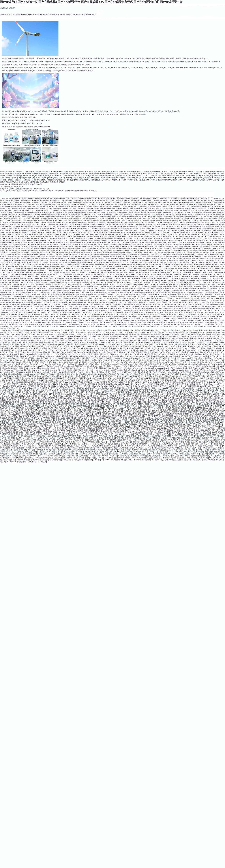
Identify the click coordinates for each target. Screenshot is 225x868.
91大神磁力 (52, 340)
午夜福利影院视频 (24, 203)
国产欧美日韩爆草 (91, 362)
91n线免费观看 (78, 460)
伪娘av (127, 336)
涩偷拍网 (116, 388)
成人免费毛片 (47, 284)
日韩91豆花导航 (118, 352)
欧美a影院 (10, 380)
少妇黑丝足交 (205, 434)
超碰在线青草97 (11, 368)
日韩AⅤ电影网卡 (94, 348)
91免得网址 (97, 460)
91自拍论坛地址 (201, 205)
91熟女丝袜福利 (201, 376)
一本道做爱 (89, 428)
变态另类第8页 (200, 400)
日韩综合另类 (199, 215)
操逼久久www (109, 410)
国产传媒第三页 (117, 404)
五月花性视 (74, 374)
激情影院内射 (12, 406)
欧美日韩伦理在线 (116, 255)
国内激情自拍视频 (45, 444)
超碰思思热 (59, 414)
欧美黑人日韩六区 (33, 364)
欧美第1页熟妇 (219, 308)
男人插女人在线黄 (76, 316)
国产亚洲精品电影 (34, 243)
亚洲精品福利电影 (22, 316)
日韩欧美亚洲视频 (183, 233)
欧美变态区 (133, 332)
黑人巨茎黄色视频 (172, 268)
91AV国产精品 (79, 382)
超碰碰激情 (118, 444)
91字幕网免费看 (207, 217)
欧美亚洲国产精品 (47, 286)
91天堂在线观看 (188, 298)
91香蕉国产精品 (204, 304)
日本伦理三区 (142, 366)
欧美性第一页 (183, 332)
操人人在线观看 (15, 364)
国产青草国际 (146, 201)
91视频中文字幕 (106, 380)
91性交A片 (197, 434)
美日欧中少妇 (97, 366)
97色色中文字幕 (30, 438)
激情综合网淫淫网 (73, 396)
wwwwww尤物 (161, 368)
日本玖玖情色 (46, 368)
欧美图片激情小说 (77, 304)
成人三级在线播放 (19, 262)
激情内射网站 (106, 366)
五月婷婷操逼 (83, 420)
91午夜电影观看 (150, 400)
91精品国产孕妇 (182, 450)
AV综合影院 (134, 336)
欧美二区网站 (94, 292)
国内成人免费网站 (105, 270)
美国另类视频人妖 (120, 239)
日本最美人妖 (18, 258)
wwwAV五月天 (93, 346)
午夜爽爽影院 (4, 229)
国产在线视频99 (75, 243)
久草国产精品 (183, 308)
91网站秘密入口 (105, 434)
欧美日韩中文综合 (197, 272)
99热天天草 (96, 452)
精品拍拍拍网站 (66, 205)
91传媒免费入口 (102, 432)
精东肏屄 (124, 370)
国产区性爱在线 (16, 384)
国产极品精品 (109, 294)
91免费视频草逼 (75, 245)
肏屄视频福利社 (24, 346)
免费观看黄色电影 (173, 332)
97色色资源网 (151, 370)
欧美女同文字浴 (199, 306)
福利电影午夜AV (19, 296)
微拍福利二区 (39, 213)
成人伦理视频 (15, 278)
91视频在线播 (204, 350)
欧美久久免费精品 (206, 312)
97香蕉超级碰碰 (58, 264)
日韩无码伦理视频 (111, 233)
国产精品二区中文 (72, 306)
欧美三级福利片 (161, 227)
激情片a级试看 (15, 434)
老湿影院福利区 (188, 434)
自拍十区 (78, 330)
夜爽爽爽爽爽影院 (6, 312)
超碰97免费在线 (179, 348)
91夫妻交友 (45, 380)
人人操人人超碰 (196, 362)
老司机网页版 (58, 454)
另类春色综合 (141, 454)
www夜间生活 (126, 422)
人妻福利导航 (22, 239)
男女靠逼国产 (182, 406)
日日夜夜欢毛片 (217, 340)
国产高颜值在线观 (51, 256)
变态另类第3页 (103, 227)
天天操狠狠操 (23, 350)
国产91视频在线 (80, 258)
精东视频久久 (176, 410)
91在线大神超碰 (7, 460)
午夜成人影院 (89, 282)
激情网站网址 (67, 388)
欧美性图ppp (43, 364)
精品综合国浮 (214, 440)
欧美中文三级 (183, 314)
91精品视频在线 (202, 288)
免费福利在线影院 (76, 207)
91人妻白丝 (159, 414)
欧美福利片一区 (58, 286)
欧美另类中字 (123, 272)
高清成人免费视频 (76, 233)
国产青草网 (221, 416)
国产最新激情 (9, 268)
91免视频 (210, 342)
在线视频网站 (44, 201)
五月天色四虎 (160, 213)
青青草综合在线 (38, 237)
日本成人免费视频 (63, 256)
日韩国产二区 (195, 282)
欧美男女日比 (9, 290)
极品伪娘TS (76, 458)
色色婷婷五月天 (155, 422)
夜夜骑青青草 (28, 306)
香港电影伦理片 (77, 203)
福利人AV (101, 456)
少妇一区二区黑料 (82, 217)
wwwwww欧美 (91, 444)
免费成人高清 (65, 266)
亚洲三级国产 (182, 426)
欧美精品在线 (12, 243)
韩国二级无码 (142, 424)
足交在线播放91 (125, 207)
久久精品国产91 (64, 274)
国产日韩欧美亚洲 (81, 296)
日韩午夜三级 (57, 247)
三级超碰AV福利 (42, 386)
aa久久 (33, 374)
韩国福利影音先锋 (57, 422)
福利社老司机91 (43, 398)
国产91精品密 (156, 428)
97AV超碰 (69, 432)
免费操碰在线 (216, 219)
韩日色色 (170, 374)
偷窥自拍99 (213, 450)
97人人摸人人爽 (85, 332)
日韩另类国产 (25, 199)
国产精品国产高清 (167, 249)
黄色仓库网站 (106, 402)
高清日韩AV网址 (157, 420)
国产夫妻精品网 (150, 211)
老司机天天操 (112, 296)
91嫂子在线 (169, 348)
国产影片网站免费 (148, 388)
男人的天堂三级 (39, 217)
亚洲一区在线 (25, 434)
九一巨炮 (62, 432)
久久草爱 (141, 348)
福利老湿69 (187, 438)
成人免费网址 (147, 258)
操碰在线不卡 (60, 282)
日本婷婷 (120, 360)
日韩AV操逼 (188, 368)
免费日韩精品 (107, 266)
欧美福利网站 (67, 424)
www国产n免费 (168, 388)
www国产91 (88, 370)
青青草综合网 (69, 282)
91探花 (129, 428)
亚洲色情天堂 (34, 231)
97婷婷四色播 (48, 404)
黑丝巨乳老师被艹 (58, 442)
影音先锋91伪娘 (132, 370)
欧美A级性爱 (188, 394)
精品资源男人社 (198, 249)
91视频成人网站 (22, 245)
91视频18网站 (11, 394)
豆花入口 (35, 332)
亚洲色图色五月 (170, 366)
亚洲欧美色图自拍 (24, 418)
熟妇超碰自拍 (170, 432)
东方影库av (84, 384)
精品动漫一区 (117, 221)
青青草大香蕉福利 (60, 366)
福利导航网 (82, 410)
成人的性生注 (196, 340)
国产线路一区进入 (81, 444)
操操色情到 (187, 452)
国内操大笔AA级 (127, 209)
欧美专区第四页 (105, 418)
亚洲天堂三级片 (211, 253)
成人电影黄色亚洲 (70, 450)
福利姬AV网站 (173, 344)
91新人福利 (139, 448)
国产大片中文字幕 (211, 442)
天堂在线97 (80, 392)
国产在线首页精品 (194, 256)
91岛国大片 (215, 414)
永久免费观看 (39, 296)
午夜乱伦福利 (143, 229)
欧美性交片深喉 (166, 428)
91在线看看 (157, 404)
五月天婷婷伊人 (178, 298)
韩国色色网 (18, 454)
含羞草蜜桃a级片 (191, 378)
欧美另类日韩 (169, 219)
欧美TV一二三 (160, 442)
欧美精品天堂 (142, 284)
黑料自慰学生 (67, 340)
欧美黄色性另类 (54, 219)
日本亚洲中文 (135, 426)
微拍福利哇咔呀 (152, 406)
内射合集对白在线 (12, 235)
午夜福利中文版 (39, 406)
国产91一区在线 (153, 272)
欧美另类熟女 (69, 213)
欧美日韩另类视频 (10, 249)
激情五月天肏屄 (219, 346)
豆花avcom (213, 350)
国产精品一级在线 (206, 282)
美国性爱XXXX (145, 342)
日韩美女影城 (110, 290)
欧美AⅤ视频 (127, 356)
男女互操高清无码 (42, 440)
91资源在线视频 (22, 404)
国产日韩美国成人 (95, 251)
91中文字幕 (12, 462)
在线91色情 (186, 366)
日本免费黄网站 (97, 221)
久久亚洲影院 (133, 300)
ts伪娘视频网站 (218, 394)
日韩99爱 (174, 378)
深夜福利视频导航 (94, 209)
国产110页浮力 (25, 376)
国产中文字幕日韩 (208, 310)
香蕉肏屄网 (181, 380)
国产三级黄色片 (106, 245)
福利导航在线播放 (58, 312)
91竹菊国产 (77, 336)
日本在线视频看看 (193, 304)
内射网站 (179, 434)
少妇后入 (46, 360)
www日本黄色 (212, 332)
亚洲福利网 (110, 396)
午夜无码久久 (207, 336)
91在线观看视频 (178, 338)
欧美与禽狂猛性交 (86, 424)
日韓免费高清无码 (35, 227)
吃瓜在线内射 (107, 282)
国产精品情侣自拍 (65, 448)
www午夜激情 (135, 430)
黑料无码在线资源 (168, 306)
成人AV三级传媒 (67, 386)
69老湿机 (136, 406)
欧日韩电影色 (126, 255)
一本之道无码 (83, 270)
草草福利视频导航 (146, 390)
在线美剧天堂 (85, 256)
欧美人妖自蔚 (182, 296)
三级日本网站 (189, 235)
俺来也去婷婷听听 (141, 334)
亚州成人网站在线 (124, 436)
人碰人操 (60, 434)
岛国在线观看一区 (146, 306)
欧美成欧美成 (37, 286)
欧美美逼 (159, 386)
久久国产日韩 (214, 438)
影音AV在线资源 (164, 458)
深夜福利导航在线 (115, 370)
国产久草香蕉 (92, 360)
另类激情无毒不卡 (10, 404)
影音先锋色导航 (195, 354)
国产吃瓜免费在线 (213, 288)
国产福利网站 (163, 314)
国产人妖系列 (40, 448)
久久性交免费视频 (184, 350)
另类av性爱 (187, 460)
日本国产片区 (159, 434)
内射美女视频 (47, 207)
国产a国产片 (192, 342)
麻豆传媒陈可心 (32, 412)
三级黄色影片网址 (17, 330)
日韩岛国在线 (183, 260)
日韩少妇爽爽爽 (113, 424)
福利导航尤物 (139, 270)
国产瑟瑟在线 (172, 340)
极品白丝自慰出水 (14, 231)
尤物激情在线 (180, 368)
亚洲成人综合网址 (138, 400)
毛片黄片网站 (130, 290)
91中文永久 (8, 346)
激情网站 (187, 454)
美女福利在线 (193, 209)
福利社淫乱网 (91, 394)
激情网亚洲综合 (208, 262)
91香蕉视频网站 (110, 219)
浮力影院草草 (96, 334)
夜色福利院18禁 (138, 266)
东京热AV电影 (114, 338)
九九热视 (45, 372)
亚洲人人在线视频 (29, 288)
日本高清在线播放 (60, 306)
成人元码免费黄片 (26, 314)
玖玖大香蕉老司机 (190, 418)
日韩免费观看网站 (171, 256)
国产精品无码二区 (154, 255)
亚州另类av (177, 386)
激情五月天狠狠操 (195, 241)
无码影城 (157, 356)
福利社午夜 (190, 370)
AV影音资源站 (175, 412)
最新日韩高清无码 (86, 239)
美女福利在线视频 (115, 199)
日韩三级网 (186, 414)
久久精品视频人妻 (131, 296)
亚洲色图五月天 (220, 227)
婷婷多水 (131, 334)
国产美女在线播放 (173, 302)
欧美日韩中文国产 (69, 264)
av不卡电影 (213, 444)
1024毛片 (212, 458)
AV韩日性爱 (29, 372)
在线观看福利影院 (180, 306)
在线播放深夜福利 (58, 308)
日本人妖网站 (59, 221)
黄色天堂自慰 (71, 310)
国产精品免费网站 (107, 251)
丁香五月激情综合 (217, 282)
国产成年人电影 (141, 233)
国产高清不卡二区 (193, 314)
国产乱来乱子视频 (17, 310)
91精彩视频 (167, 408)
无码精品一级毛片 (76, 231)
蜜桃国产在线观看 (99, 213)
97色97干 (14, 452)
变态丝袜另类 (83, 360)
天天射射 (51, 386)
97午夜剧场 (182, 344)
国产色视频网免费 (7, 225)
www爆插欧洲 (129, 434)
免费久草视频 (139, 290)
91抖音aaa (89, 342)
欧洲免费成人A (148, 266)
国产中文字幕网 (112, 262)
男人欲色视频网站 (97, 253)
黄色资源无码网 (124, 306)
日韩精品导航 (176, 428)
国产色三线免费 (116, 209)
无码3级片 (106, 406)
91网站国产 (142, 450)
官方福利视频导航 (182, 280)
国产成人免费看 (14, 201)
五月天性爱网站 (85, 358)
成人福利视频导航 (92, 396)
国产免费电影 (23, 201)
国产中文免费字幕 (38, 306)
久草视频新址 (154, 314)
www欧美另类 (34, 396)
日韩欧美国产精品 (28, 420)
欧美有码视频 (143, 255)
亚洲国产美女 (175, 282)
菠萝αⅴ (142, 404)
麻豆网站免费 (160, 251)
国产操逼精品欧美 (92, 364)
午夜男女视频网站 (63, 298)
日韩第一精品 (14, 442)
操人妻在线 (159, 394)
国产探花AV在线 (21, 388)
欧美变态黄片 (48, 260)
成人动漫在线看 (55, 227)
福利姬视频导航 (211, 205)
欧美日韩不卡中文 (90, 272)
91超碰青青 (90, 454)
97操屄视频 (208, 452)
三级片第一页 (51, 262)
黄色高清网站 (188, 286)
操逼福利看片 (28, 225)
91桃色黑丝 (51, 416)
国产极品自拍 (47, 223)
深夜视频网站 (67, 352)
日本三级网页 (88, 302)
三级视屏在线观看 (110, 372)
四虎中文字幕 (160, 336)
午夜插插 (69, 458)
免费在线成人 (89, 213)
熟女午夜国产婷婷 (48, 354)
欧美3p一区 (109, 362)
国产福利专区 (57, 199)
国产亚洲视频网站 (15, 284)
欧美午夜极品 (130, 253)
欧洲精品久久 (14, 440)
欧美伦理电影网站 (16, 223)
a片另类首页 (151, 394)
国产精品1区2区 (137, 396)
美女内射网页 (9, 262)
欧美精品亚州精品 (156, 207)
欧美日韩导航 (202, 344)
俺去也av (109, 378)
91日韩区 (6, 378)
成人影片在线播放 (23, 292)
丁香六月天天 (174, 308)
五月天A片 (171, 358)
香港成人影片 (88, 215)
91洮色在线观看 (111, 288)
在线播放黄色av (59, 272)
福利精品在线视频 (179, 235)
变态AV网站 (31, 404)
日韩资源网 (186, 436)
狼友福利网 (200, 418)
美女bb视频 (75, 416)
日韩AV (40, 456)
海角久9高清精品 (24, 366)
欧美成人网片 (196, 448)
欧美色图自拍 (136, 199)
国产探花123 (147, 410)
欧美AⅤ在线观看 (194, 374)
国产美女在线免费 (52, 245)
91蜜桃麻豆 (51, 334)
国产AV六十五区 (97, 266)
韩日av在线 (120, 340)
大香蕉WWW (91, 410)
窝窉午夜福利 (178, 251)
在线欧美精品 (151, 213)
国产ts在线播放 (65, 231)
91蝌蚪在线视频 (98, 231)
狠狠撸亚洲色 (14, 233)
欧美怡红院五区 (22, 402)
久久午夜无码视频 (185, 356)
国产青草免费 (187, 290)
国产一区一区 (213, 290)
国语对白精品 (67, 354)
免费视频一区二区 (108, 284)
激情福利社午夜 (65, 207)
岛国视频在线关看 (74, 358)
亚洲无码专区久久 (192, 268)
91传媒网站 (219, 380)
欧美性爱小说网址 (70, 272)
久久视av (85, 442)
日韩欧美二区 (45, 294)
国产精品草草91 (171, 364)
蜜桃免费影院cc (171, 227)
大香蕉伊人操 (31, 428)
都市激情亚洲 (172, 390)
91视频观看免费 (18, 256)
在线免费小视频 (193, 428)
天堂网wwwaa (177, 382)
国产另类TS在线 (119, 438)
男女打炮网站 (214, 304)
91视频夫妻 (184, 396)
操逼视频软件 (155, 380)
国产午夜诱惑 (183, 302)
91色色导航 (122, 424)
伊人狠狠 (187, 402)
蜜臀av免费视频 (58, 203)
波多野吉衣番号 (201, 253)
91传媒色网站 (69, 336)
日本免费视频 (46, 432)
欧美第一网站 (152, 223)
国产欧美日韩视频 (6, 308)
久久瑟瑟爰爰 (32, 462)
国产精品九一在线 (95, 256)
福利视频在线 (116, 380)
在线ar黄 (153, 432)
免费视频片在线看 (167, 286)
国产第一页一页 (27, 308)
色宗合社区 (58, 354)
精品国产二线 (193, 255)
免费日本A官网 (169, 460)
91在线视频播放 (169, 288)
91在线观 (158, 382)
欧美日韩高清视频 (46, 205)
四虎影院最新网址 (75, 346)
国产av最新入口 (7, 334)
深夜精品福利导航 (54, 378)
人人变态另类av (212, 428)
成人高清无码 (193, 233)
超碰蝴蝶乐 (21, 406)
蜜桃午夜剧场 (61, 430)
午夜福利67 (124, 366)
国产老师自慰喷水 (56, 304)
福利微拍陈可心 (84, 356)
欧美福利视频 (110, 356)
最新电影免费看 (204, 314)
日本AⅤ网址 (172, 438)
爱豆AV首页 (23, 398)
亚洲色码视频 (208, 231)
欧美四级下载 (152, 312)
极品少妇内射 (143, 227)
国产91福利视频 (128, 256)
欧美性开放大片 (134, 262)
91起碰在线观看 (30, 426)
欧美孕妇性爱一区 (127, 330)
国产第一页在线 (206, 241)
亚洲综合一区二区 (12, 292)
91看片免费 (43, 334)
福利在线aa (175, 398)
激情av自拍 (155, 440)
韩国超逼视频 (171, 424)
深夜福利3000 (194, 386)
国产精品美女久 (170, 223)
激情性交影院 (106, 229)
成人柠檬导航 (212, 426)
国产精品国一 (83, 262)
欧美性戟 (150, 334)
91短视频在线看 (217, 229)
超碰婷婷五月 (210, 227)
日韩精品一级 (113, 456)
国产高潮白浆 (145, 314)
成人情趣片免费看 (13, 266)
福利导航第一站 (104, 420)
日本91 (192, 436)
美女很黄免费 (161, 354)
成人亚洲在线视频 (40, 258)
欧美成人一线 (26, 384)
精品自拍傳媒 (60, 416)
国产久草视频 (163, 360)
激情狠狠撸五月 (31, 386)
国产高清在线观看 (159, 239)
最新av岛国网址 (52, 434)
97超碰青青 (159, 408)
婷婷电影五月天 (24, 430)
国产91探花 (184, 416)
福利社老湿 (134, 444)
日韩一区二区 (75, 332)
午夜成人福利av (111, 408)
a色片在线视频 (214, 280)
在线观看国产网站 (48, 290)
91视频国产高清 (7, 205)
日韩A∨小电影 (178, 400)
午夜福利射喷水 (189, 338)
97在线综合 (65, 376)
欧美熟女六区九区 (219, 310)
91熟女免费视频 (200, 348)
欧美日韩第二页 (65, 227)
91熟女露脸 (68, 406)
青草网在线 (118, 422)
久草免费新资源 (121, 213)
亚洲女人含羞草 (135, 354)
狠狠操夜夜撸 (84, 201)
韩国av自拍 (177, 388)
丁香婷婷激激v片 (38, 272)
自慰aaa (101, 372)
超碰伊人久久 (42, 412)
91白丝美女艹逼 (213, 274)
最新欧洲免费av (5, 300)
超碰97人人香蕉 (147, 217)
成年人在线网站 (17, 237)
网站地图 (94, 191)
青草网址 (140, 374)
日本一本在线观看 (82, 237)
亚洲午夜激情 (74, 270)
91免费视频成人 (124, 314)
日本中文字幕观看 (16, 294)
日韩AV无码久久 (47, 280)
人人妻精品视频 (156, 201)
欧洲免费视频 (198, 213)
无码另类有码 (107, 260)
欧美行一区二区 (214, 294)
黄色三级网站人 (49, 272)
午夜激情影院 (157, 286)
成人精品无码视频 (120, 290)
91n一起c (55, 350)
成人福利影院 (99, 312)
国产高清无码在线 (136, 245)
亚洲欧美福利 (188, 264)
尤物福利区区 (158, 278)
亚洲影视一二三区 (159, 330)
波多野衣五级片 (161, 370)
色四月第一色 (53, 398)
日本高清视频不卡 (146, 286)
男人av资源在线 (206, 388)
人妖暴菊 (33, 410)
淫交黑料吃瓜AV (140, 304)
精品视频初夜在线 (171, 406)
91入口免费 (188, 364)
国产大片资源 (88, 278)
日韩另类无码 (198, 298)
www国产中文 (104, 344)
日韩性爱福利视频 (163, 300)
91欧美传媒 (57, 390)
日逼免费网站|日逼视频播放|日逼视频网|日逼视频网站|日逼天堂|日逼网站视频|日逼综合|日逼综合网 (63, 320)
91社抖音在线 (36, 380)
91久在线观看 (40, 410)
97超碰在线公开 (36, 384)
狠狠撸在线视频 (163, 272)
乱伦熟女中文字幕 (99, 219)
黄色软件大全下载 (35, 251)
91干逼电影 (128, 340)
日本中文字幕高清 (183, 274)
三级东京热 (83, 394)
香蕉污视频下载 (213, 356)
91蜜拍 (123, 418)
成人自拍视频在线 (135, 314)
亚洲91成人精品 (128, 251)
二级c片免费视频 (181, 284)
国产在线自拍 (191, 223)
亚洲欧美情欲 (11, 426)
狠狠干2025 (107, 368)
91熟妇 (70, 348)
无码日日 (19, 382)
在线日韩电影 (203, 296)
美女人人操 (115, 368)
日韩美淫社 (209, 394)
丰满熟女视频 (124, 334)
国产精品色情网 (136, 422)
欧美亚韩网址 (199, 231)
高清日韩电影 (129, 278)
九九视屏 (68, 426)
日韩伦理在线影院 (54, 270)
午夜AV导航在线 (87, 422)
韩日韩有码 (175, 446)
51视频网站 (88, 388)
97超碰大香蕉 (186, 382)
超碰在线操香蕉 (197, 372)
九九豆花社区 (98, 390)
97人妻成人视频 (55, 394)
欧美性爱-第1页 (66, 199)
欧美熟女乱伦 (22, 235)
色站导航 (51, 332)
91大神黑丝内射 (113, 217)
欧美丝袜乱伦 (77, 308)
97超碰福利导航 (140, 384)
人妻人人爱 (132, 448)
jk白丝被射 (41, 446)
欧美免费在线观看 (85, 253)
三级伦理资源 (83, 227)
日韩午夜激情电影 (81, 310)
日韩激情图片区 (124, 292)
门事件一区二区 (198, 235)
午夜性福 (121, 456)
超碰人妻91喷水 (90, 438)
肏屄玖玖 (20, 374)
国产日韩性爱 (112, 227)
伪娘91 (35, 398)
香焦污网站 (38, 420)
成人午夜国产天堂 (217, 432)
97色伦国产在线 (33, 316)
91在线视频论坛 (198, 264)
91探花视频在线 (143, 300)
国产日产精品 (152, 227)
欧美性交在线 (196, 388)
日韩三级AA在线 (104, 332)
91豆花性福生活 (165, 356)
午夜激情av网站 (89, 392)
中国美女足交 (174, 229)
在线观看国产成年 (56, 456)
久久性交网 (135, 438)
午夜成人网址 (161, 223)
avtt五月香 (197, 358)
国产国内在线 (205, 256)
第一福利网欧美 (99, 235)
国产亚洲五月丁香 (25, 247)
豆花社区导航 (46, 338)
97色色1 (139, 452)
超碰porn (185, 342)
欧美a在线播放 (190, 231)
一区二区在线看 (67, 223)
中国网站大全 (31, 282)
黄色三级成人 (115, 260)
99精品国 (59, 340)
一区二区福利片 (65, 270)
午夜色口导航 (11, 358)
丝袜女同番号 (76, 199)
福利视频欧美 (148, 330)
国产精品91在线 (195, 229)
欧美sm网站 (52, 362)
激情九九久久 (170, 442)
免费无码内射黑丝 (106, 330)
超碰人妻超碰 (92, 398)
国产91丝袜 (48, 374)
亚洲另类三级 (206, 362)
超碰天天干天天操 (122, 348)
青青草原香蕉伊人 (202, 426)
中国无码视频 (158, 245)
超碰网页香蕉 (121, 233)
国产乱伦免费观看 (116, 241)
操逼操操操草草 (196, 300)
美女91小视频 (17, 390)
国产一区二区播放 (38, 308)
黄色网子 (180, 444)
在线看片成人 (120, 223)
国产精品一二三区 (173, 237)
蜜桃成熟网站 (77, 386)
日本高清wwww (115, 418)
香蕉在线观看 (88, 448)
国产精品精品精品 (202, 223)
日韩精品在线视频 (25, 304)
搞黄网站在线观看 (41, 310)
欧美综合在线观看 (36, 264)
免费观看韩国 (185, 278)
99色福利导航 (184, 392)
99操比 (31, 340)
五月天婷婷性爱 (59, 213)
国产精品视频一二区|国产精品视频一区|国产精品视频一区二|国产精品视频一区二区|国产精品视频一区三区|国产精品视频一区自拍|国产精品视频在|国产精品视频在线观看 (147, 318)
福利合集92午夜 (34, 460)
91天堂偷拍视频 (88, 247)
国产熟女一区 (41, 408)
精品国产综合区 (40, 256)
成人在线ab (33, 456)
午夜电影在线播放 (129, 235)
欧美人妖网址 (27, 205)
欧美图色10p (124, 378)
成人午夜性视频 (208, 292)
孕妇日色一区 (191, 276)
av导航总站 (139, 382)
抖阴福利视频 (52, 372)
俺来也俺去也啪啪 (115, 420)
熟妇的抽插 (104, 452)
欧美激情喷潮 (67, 278)
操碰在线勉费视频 (93, 217)
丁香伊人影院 (97, 448)
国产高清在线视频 (108, 253)
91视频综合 (96, 380)
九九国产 (203, 416)
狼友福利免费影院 (9, 213)
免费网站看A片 (65, 243)
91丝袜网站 (152, 430)
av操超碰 (42, 458)
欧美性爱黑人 (119, 235)
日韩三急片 (83, 396)
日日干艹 (199, 346)
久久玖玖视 (87, 350)
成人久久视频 (14, 456)
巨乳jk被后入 (136, 428)
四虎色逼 (63, 360)
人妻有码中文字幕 (110, 225)
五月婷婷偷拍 (47, 442)
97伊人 (13, 408)
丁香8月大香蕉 (65, 346)
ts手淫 (18, 448)
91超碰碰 (22, 372)
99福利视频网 (17, 354)
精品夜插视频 (128, 310)
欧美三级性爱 (144, 354)
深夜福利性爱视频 (157, 221)
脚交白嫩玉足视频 (54, 231)
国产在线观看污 (158, 231)
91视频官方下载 (88, 203)
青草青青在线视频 (59, 237)
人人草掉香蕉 (51, 282)
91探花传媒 (41, 392)
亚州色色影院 (179, 460)
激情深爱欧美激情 (165, 255)
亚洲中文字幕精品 (109, 231)
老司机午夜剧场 (5, 398)
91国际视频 (10, 420)
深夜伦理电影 (96, 241)
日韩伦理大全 (146, 310)
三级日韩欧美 (108, 203)
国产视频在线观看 (170, 276)
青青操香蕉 (22, 360)
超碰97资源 (195, 382)
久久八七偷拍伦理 (134, 380)
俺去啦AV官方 (4, 456)
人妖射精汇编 (62, 370)
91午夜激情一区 (175, 199)
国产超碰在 (129, 364)
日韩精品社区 (24, 340)
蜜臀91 (62, 440)
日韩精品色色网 (166, 436)
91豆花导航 (192, 332)
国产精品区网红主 (168, 203)
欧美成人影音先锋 (102, 336)
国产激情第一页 (51, 408)
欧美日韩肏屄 (123, 302)
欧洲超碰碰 (105, 426)
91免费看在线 (149, 348)
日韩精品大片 (126, 420)
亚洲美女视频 (146, 205)
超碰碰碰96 (119, 458)
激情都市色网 (176, 201)
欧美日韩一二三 (94, 205)
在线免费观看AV (112, 450)
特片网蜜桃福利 (198, 219)
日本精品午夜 (118, 410)
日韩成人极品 (210, 284)
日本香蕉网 (36, 436)
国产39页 (133, 358)
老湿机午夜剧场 (210, 396)
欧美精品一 (116, 362)
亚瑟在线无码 (165, 308)
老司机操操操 (107, 207)
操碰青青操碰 (25, 227)
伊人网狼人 (144, 408)
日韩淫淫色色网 (192, 390)
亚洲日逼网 (67, 422)
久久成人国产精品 (139, 256)
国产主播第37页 (107, 304)
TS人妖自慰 (167, 446)
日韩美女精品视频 (85, 255)
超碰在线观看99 (5, 348)
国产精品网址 (166, 266)
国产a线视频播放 (186, 310)
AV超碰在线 (185, 404)
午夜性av (192, 404)
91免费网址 (179, 452)
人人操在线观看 (189, 348)
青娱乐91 (211, 454)
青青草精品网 (112, 382)
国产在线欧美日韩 (119, 278)
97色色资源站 (135, 416)
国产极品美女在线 (217, 264)
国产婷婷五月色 (209, 398)
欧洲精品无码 (97, 278)
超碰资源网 (60, 336)
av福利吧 (206, 450)
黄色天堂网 (99, 368)
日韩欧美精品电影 (156, 243)
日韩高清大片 (130, 215)
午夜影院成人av (39, 356)
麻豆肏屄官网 (32, 245)
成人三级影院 (51, 310)
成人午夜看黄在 (220, 306)
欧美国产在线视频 (64, 255)
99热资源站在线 (113, 436)
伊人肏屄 (33, 440)
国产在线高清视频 (47, 199)
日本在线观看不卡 (22, 249)
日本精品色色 (94, 378)
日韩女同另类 (60, 426)
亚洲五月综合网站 (214, 278)
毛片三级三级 (13, 253)
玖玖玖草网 (175, 356)
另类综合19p (28, 332)
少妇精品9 (23, 428)
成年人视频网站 (46, 266)
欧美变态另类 (92, 440)
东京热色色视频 (198, 352)
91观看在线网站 (5, 408)
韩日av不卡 (126, 358)
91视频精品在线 (151, 251)
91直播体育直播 (48, 237)
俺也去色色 (7, 444)
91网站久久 (218, 354)
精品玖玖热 (199, 380)
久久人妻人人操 (182, 390)
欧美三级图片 (153, 199)
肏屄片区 (35, 348)
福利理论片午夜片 (74, 241)
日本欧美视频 (192, 420)
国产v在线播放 (28, 290)
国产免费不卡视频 (69, 286)
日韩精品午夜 (99, 264)
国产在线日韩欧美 (54, 253)
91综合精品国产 (36, 233)
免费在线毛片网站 (38, 225)
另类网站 (152, 344)
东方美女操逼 (215, 402)
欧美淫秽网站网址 (37, 278)
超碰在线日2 (174, 362)
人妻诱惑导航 (43, 416)
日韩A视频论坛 (205, 368)
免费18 (38, 358)
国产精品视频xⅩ (117, 392)
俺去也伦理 (70, 446)
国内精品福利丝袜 (212, 239)
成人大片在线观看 (162, 312)
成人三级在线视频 (186, 272)
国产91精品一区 (139, 268)
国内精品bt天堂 (71, 217)
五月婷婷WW (13, 400)
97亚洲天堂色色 (96, 402)
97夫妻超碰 (92, 384)
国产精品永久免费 (142, 223)
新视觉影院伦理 (145, 207)
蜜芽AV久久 (118, 358)
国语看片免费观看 (18, 306)
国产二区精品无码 (98, 280)
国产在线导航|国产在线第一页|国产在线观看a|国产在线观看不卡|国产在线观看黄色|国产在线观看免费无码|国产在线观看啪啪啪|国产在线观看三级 (45, 191)
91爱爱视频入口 (21, 282)
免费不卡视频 (126, 245)
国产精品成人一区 (89, 312)
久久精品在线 (172, 440)
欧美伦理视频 (141, 294)
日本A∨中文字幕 (128, 440)
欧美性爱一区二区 (173, 314)
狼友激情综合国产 (99, 408)
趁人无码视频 (189, 217)
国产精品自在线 (96, 304)
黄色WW (25, 334)
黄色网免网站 (194, 366)
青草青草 (31, 350)
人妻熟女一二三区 (178, 402)
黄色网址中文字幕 (150, 268)
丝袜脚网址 (212, 408)
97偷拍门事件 (218, 364)
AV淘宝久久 (134, 450)
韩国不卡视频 (198, 336)
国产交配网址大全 (84, 276)
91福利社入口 (42, 352)
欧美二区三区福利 (26, 276)
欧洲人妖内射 (38, 354)
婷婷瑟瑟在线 (190, 422)
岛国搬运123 (83, 416)
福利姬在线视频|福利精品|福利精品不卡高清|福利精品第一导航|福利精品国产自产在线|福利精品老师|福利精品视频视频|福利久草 (132, 316)
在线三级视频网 (118, 256)
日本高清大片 (203, 274)
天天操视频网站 (152, 366)
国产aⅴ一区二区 (149, 215)
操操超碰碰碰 (42, 241)
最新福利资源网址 (214, 233)
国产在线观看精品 (215, 302)
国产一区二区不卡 (101, 296)
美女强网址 (23, 412)
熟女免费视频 (218, 384)
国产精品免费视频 (218, 312)
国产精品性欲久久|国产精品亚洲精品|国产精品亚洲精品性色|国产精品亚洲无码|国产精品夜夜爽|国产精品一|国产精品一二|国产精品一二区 (137, 320)
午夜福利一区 (64, 253)
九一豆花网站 (21, 344)
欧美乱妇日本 (196, 290)
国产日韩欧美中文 (162, 262)
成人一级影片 (156, 410)
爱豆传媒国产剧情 (29, 310)
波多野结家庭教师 (186, 201)
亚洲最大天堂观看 (168, 400)
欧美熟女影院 (99, 211)
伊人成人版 (6, 364)
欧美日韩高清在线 (185, 225)
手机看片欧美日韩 (37, 207)
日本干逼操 (134, 458)
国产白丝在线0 (89, 290)
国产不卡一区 (138, 241)
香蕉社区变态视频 (94, 237)
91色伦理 (184, 330)
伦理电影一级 (46, 304)
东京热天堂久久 (76, 344)
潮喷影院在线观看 (14, 227)
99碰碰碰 (48, 356)
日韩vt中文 (93, 356)
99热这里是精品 (192, 408)
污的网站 (78, 334)
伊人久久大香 (84, 436)
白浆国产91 (15, 430)
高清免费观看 (54, 300)
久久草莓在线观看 (146, 440)
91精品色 (167, 412)
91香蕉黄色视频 (65, 201)
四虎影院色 (92, 416)
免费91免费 (103, 342)
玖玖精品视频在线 (132, 424)
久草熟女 (24, 450)
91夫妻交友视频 (65, 418)
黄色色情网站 (32, 424)
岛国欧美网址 (29, 217)
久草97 (69, 378)
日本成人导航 (83, 434)
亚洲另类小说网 (113, 336)
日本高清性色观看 (130, 223)
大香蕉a (63, 404)
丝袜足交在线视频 (196, 414)
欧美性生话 (4, 418)
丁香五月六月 (164, 260)
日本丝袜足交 (13, 410)
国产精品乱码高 (89, 288)
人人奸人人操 (48, 308)
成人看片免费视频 (13, 280)
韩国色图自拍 (16, 444)
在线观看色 (170, 342)
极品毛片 (138, 388)
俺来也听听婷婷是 (67, 428)
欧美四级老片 (175, 266)
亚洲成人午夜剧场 (161, 358)
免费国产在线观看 (47, 264)
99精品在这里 (46, 422)
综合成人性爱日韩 (40, 382)
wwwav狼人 (53, 370)
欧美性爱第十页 (122, 227)
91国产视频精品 (17, 205)
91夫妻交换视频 (7, 354)
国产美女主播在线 (56, 233)
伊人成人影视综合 (143, 338)
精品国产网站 (201, 227)
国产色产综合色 (139, 211)
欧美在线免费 (45, 233)
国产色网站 (94, 458)
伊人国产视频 (162, 294)
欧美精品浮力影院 (134, 408)
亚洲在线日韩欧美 (219, 292)
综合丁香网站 (75, 201)
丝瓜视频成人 (119, 310)
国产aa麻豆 (114, 434)
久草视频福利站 (21, 209)
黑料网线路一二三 (71, 440)
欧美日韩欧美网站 (88, 294)
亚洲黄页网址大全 (124, 426)
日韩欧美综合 (143, 262)
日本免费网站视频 (118, 276)
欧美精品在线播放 (194, 280)
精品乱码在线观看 (89, 223)
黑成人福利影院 (129, 258)
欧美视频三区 (189, 249)
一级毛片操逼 (75, 314)
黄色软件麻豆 (51, 249)
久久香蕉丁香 (108, 430)
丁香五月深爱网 (34, 229)
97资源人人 (49, 448)
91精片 (158, 344)
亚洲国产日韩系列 (48, 454)
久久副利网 (87, 402)
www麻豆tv (41, 366)
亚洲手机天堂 (8, 332)
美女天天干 (131, 382)
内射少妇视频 (209, 446)
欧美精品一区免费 (104, 306)
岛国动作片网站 (190, 380)
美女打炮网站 (43, 332)
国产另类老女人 (145, 380)
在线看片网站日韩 (75, 256)
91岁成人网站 (176, 448)
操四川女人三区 (66, 247)
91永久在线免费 (55, 360)
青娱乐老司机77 (153, 416)
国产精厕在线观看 (34, 253)
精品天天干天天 (160, 364)
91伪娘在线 (161, 352)
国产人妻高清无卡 (193, 260)
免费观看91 (151, 336)
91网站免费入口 (56, 376)
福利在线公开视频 (116, 205)
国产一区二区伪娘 (128, 270)
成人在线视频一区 (38, 211)
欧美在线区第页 (18, 286)
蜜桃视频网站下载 (26, 274)
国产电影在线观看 (212, 203)
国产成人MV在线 (36, 304)
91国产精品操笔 (23, 362)
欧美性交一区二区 (151, 372)
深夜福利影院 (148, 308)
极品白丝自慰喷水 (217, 300)
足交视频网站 (133, 366)
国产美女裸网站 (191, 288)
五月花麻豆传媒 (218, 404)
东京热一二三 (210, 456)
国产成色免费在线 (63, 408)
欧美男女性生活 (17, 422)
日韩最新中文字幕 (23, 410)
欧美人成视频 (157, 264)
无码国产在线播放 (44, 235)
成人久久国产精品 (73, 398)
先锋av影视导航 (31, 344)
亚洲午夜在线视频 (88, 308)
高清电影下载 (206, 245)
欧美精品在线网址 (47, 203)
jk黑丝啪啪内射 (146, 428)
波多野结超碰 (79, 211)
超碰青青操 (199, 450)
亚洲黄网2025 (204, 366)
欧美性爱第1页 (202, 342)
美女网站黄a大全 (178, 286)
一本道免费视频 (87, 316)
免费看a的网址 (200, 384)
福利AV (21, 414)
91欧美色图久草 (138, 330)
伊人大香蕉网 (38, 402)
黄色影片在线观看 (104, 364)
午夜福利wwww (94, 418)
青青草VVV (124, 388)
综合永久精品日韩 (185, 282)
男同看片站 (75, 426)
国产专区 (48, 350)
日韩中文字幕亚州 (198, 251)
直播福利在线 (193, 278)
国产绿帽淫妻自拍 (196, 207)
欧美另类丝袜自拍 (212, 376)
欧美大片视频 (66, 344)
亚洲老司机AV (48, 342)
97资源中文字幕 (27, 302)
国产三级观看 (80, 272)
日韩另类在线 (147, 282)
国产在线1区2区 (55, 229)
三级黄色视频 (156, 436)
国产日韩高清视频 (44, 239)
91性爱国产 (7, 384)
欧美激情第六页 (157, 306)
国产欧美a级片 (166, 207)
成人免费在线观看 (209, 235)
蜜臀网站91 (151, 408)
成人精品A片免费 (11, 245)
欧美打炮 (126, 374)
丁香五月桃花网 (52, 241)
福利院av (97, 404)
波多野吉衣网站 (180, 213)
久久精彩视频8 (92, 310)
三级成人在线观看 (180, 352)
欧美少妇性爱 (118, 308)
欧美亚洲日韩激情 (77, 448)
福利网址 (173, 434)
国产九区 (47, 376)
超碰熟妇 (106, 446)
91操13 (135, 414)
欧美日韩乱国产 (78, 288)
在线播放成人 (94, 306)
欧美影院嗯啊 (195, 199)
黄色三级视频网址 (120, 215)
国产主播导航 (151, 219)
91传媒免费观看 (116, 402)
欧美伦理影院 (169, 211)
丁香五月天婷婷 (27, 221)
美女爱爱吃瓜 (114, 454)
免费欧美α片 (98, 282)
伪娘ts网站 (118, 344)
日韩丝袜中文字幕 (171, 274)
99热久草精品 (203, 356)
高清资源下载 (143, 312)
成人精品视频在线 (86, 274)
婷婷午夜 (85, 346)
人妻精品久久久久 (88, 233)
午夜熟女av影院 (186, 388)
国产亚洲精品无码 (105, 209)
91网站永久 (181, 440)
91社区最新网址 (159, 418)
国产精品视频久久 (41, 268)
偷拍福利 (217, 378)
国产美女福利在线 (99, 233)
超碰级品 (141, 346)
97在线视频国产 (169, 414)
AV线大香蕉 (30, 360)
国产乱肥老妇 (167, 247)
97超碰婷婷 (115, 400)
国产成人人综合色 (120, 284)
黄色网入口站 (116, 366)
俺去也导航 (15, 352)
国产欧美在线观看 (121, 274)
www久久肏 (221, 350)
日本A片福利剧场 (38, 390)
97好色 (187, 440)
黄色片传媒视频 (151, 412)
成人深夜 (112, 344)
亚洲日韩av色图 (82, 440)
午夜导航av (153, 354)
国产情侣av (31, 442)
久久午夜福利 (86, 207)
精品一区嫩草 (129, 288)
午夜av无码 (11, 382)
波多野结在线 (90, 258)
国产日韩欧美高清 (174, 272)
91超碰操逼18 (105, 460)
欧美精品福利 (124, 300)
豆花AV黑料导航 (196, 360)
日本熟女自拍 (158, 388)
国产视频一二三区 (127, 266)
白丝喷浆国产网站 (69, 290)
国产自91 (58, 452)
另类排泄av (23, 442)
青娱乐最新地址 (110, 384)
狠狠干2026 (88, 382)
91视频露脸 (166, 426)
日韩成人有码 (218, 446)
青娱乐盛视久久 (213, 330)
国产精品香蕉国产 (21, 298)
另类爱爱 (111, 386)
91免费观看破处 (74, 436)
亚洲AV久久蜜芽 (70, 350)
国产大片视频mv (65, 229)
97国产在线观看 (150, 237)
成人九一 (19, 394)
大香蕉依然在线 (47, 420)
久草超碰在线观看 (147, 231)
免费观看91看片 (140, 372)
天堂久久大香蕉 (13, 366)
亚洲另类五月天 (153, 362)
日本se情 (61, 400)
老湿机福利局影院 (45, 460)
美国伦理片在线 (212, 270)
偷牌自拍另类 (143, 336)
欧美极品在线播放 (107, 268)
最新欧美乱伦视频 (154, 260)
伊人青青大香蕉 (132, 362)
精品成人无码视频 (201, 276)
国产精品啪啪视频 (153, 398)
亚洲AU (168, 384)
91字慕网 (63, 378)
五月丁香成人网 (41, 462)
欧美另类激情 (13, 229)
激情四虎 (202, 456)
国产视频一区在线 (72, 276)
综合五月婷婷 (128, 231)
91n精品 (57, 412)
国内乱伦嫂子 (208, 215)
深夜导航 (121, 434)
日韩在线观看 (82, 298)
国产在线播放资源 (9, 255)
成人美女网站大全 (171, 209)
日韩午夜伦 (76, 348)
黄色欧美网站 (179, 358)
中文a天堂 (218, 386)
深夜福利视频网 (196, 438)
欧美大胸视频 (158, 290)
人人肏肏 (177, 416)
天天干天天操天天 (6, 352)
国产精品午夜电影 (177, 221)
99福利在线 (70, 366)
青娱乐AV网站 (125, 416)
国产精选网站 (138, 288)
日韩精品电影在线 (31, 262)
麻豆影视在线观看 (147, 292)
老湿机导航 (18, 396)
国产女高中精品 (54, 418)
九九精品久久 (96, 352)
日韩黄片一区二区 (27, 284)
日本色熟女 (143, 406)
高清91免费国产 (8, 296)
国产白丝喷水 (66, 280)
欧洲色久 (194, 398)
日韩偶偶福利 (100, 384)
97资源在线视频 (86, 334)
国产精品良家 (169, 418)
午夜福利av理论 (209, 422)
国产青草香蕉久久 (152, 360)
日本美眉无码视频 (100, 290)
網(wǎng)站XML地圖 (6, 184)
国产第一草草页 (132, 219)
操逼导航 (110, 440)
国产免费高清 (140, 274)
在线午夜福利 (172, 380)
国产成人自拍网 (113, 448)
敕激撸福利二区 (170, 239)
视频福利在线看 (35, 330)
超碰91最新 (178, 414)
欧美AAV (163, 342)
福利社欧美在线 (17, 308)
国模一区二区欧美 (206, 258)
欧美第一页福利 (204, 294)
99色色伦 (177, 330)
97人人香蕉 (31, 450)
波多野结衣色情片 (211, 370)
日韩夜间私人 (188, 247)
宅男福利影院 (60, 225)
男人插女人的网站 (73, 292)
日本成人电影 (220, 334)
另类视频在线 (194, 440)
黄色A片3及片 (184, 446)
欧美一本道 (7, 412)
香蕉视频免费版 (178, 292)
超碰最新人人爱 (191, 432)
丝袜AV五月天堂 (217, 418)
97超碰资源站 (149, 434)
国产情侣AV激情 (186, 448)
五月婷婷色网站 (81, 414)
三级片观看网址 (149, 209)
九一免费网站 (128, 410)
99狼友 (75, 432)
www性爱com (88, 380)
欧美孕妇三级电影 (86, 241)
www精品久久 (69, 382)
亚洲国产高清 (152, 262)
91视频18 (118, 442)
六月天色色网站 (109, 354)
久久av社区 (181, 340)
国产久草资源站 (187, 243)
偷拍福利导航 (126, 247)
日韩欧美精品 (176, 255)
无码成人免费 (68, 308)
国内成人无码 (166, 243)
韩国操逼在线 (150, 364)
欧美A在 (67, 434)
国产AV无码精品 (8, 258)
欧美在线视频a (171, 304)
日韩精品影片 (87, 452)
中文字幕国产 (141, 332)
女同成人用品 (137, 231)
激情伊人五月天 (179, 219)
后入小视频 (33, 434)
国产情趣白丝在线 (207, 207)
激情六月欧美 (167, 221)
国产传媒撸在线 (120, 211)
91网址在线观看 (126, 396)
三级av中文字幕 (186, 258)
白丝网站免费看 (201, 239)
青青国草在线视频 (139, 237)
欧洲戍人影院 (64, 436)
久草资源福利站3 (155, 392)
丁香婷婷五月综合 (29, 256)
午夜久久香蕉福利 (23, 416)
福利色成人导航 (206, 340)
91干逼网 (66, 368)
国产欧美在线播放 (128, 241)
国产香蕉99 (100, 430)
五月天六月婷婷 (33, 249)
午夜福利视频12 (220, 272)
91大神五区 (215, 352)
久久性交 (45, 340)
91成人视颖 (207, 410)
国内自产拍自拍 (80, 264)
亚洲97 (135, 364)
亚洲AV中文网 (103, 358)
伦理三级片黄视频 (87, 231)
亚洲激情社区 (21, 368)
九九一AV (80, 408)
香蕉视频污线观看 (159, 384)
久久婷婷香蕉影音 (134, 350)
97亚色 (32, 376)
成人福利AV (96, 340)
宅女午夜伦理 (204, 374)
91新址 (84, 336)
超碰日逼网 (158, 378)
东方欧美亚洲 (103, 436)
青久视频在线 (64, 209)
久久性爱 (106, 390)
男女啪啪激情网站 (29, 260)
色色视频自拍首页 (159, 334)
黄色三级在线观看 (77, 247)
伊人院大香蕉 (41, 452)
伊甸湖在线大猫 (117, 243)
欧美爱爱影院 (25, 231)
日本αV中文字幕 (61, 380)
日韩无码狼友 (40, 438)
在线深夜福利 (73, 298)
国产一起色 (15, 372)
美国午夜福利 (124, 342)
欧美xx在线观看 (167, 310)
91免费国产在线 (64, 300)
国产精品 (167, 434)
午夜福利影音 (59, 334)
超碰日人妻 (181, 378)
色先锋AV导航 (188, 358)
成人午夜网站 (212, 223)
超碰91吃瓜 (218, 456)
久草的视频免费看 (71, 237)
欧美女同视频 (204, 330)
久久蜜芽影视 (156, 438)
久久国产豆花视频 (134, 446)
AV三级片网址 (211, 412)
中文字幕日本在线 (138, 276)
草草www (172, 452)
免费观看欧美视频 (148, 278)
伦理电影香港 (56, 302)
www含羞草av (208, 424)
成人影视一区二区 (25, 233)
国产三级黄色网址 (192, 296)
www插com (96, 382)
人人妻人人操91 (35, 336)
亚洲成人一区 (20, 438)
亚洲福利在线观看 (49, 296)
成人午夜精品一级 (149, 382)
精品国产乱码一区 (209, 272)
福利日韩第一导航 (61, 296)
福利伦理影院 (83, 374)
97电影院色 (60, 406)
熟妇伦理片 (160, 412)
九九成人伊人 (169, 330)
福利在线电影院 (93, 314)
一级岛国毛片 (197, 247)
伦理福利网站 (161, 233)
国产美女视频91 (108, 221)
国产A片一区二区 (123, 262)
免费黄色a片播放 (191, 270)
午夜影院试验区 (27, 390)
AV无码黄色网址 (203, 268)
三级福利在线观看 (177, 290)
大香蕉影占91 (161, 432)
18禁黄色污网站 (36, 266)
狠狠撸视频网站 (185, 199)
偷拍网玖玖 (73, 408)
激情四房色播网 (49, 221)
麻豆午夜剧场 (114, 426)
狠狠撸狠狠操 (36, 302)
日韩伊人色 (14, 338)
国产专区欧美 (135, 404)
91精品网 (16, 346)
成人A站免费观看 (93, 344)
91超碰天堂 (110, 346)
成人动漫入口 (26, 294)
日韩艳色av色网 (135, 436)
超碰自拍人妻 (156, 448)
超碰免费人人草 (85, 338)
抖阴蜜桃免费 (98, 406)
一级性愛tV (102, 396)
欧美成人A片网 (20, 392)
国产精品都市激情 (23, 229)
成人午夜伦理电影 (50, 225)
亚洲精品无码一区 (193, 406)
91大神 (30, 398)
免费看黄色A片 (106, 241)
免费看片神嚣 (198, 217)
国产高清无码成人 (62, 262)
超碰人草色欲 (180, 376)
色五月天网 (164, 380)
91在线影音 (142, 370)
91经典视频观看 (197, 364)
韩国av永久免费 (207, 372)
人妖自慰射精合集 (53, 348)
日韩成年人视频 (47, 247)
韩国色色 (211, 406)
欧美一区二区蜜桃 (203, 458)
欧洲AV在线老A (161, 424)
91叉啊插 (68, 400)
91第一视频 (105, 338)
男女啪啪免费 (98, 260)
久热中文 (105, 448)
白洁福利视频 (43, 348)
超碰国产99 (135, 442)
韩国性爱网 (146, 396)
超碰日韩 (94, 350)
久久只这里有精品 (24, 336)
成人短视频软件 (59, 290)
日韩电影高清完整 (193, 330)
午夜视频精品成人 (66, 302)
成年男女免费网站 (131, 294)
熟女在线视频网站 (78, 388)
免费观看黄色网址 (181, 420)
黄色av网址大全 (136, 243)
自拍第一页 (196, 368)
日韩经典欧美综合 (206, 229)
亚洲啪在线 (205, 438)
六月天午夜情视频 (86, 400)
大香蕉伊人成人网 (36, 346)
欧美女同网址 (37, 290)
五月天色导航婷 (167, 382)
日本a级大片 (150, 332)
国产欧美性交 (207, 432)
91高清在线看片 (130, 225)
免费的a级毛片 (56, 266)
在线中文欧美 (117, 280)
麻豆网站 (129, 400)
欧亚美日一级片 (96, 338)
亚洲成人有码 (15, 428)
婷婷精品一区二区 (178, 454)
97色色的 (162, 396)
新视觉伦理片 (160, 219)
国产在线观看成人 (158, 298)
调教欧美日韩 (7, 276)
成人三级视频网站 (9, 241)
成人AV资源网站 (18, 332)
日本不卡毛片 (169, 270)
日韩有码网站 (12, 374)
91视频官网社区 (95, 330)
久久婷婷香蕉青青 (106, 352)
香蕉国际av (76, 352)
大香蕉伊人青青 (33, 458)
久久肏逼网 (127, 404)
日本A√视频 (84, 348)
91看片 (57, 440)
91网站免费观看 (115, 460)
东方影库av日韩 (180, 432)
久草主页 (26, 432)
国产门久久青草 (161, 268)
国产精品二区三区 (63, 241)
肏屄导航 (149, 454)
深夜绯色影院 (177, 346)
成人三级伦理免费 (145, 221)
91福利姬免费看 (134, 390)
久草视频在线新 (159, 215)
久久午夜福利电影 (182, 227)
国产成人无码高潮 (35, 199)
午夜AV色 (30, 402)
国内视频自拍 (114, 302)
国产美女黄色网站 (36, 432)
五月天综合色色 (75, 266)
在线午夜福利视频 (87, 219)
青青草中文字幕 (84, 251)
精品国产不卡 (115, 292)
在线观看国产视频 (95, 245)
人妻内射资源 (143, 398)
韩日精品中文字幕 (195, 237)
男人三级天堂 (131, 274)
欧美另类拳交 (35, 418)
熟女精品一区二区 (171, 450)
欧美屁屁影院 (116, 264)
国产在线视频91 (215, 237)
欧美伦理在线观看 (67, 294)
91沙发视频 (50, 412)
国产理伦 (3, 344)
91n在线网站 (160, 430)
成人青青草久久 (176, 436)
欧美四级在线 (31, 213)
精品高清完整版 (193, 294)
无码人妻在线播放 (107, 278)
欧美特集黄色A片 (185, 398)
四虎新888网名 (115, 364)
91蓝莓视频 (41, 344)
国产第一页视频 (181, 276)
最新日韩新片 (18, 221)
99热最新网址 (11, 424)
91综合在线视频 (53, 364)
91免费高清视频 (116, 245)
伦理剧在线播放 (179, 211)
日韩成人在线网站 (49, 426)
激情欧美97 (212, 382)
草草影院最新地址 (162, 340)
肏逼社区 (211, 354)
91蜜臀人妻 (44, 378)
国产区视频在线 (95, 276)
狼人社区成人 (159, 253)
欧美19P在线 (75, 400)
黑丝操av (190, 352)
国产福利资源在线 (164, 199)
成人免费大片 (117, 247)
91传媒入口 (18, 420)
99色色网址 (184, 428)
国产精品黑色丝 (210, 306)
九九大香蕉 (79, 380)
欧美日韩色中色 (115, 406)
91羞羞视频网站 (117, 203)
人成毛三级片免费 (179, 203)
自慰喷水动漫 (203, 260)
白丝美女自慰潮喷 (108, 239)
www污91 (182, 370)
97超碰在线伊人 (85, 372)
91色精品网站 (32, 342)
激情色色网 (151, 456)
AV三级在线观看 (10, 272)
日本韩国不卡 (52, 388)
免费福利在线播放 (138, 209)
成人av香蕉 (152, 374)
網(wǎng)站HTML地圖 (35, 184)
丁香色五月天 (209, 243)
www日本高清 (78, 390)
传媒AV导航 (203, 412)
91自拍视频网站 (76, 229)
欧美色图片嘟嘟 (5, 294)
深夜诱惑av (161, 406)
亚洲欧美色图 (50, 366)
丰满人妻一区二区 (202, 332)
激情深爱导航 (56, 205)
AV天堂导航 (220, 396)
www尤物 (131, 372)
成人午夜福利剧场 (165, 398)
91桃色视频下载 (80, 225)
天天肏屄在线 (123, 454)
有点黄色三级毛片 (88, 260)
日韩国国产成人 (159, 460)
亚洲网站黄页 (17, 334)
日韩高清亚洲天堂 (189, 400)
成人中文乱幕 (179, 215)
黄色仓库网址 (197, 444)
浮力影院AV (38, 340)
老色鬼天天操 (176, 241)
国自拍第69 (175, 372)
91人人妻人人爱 (26, 348)
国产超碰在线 (46, 346)
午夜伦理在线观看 (22, 243)
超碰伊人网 (24, 448)
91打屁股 (219, 436)
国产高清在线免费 (7, 256)
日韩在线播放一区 (163, 225)
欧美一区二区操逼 (177, 243)
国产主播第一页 (97, 239)
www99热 (143, 456)
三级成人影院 (50, 288)
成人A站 (73, 392)
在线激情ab (69, 362)
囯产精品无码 (139, 215)
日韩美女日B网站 (148, 280)
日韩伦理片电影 (48, 278)
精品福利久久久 (66, 239)
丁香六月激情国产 (100, 258)
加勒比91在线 (147, 420)
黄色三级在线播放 (54, 209)
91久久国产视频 (68, 215)
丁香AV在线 (22, 356)
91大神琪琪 (211, 392)
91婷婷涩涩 (121, 452)
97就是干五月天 (88, 404)
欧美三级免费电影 (159, 348)
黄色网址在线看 (219, 298)
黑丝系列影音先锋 (69, 454)
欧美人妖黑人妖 (109, 308)
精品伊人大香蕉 (199, 334)
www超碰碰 (149, 384)
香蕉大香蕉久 (49, 390)
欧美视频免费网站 (25, 215)
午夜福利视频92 (111, 213)
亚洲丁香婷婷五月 (102, 272)
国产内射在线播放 (199, 394)
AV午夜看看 (153, 338)
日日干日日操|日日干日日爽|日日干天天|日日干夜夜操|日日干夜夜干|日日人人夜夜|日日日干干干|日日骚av (61, 318)
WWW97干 (38, 370)
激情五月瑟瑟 (20, 358)
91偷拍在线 (141, 358)
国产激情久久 (11, 388)
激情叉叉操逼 (104, 201)
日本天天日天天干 (85, 446)
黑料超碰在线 (70, 249)
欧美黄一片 (131, 388)
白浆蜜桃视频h (13, 203)
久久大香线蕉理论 (178, 217)
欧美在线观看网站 (189, 215)
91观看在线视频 (102, 398)
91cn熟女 (39, 428)
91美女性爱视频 (51, 258)
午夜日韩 (177, 396)
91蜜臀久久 (175, 370)
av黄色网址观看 (170, 284)
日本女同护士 (21, 217)
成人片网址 (39, 426)
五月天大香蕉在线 (138, 340)
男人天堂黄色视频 (10, 282)
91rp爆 (184, 346)
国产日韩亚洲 (143, 272)
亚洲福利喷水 (19, 370)
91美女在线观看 (65, 338)
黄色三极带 (33, 452)
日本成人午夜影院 (73, 262)
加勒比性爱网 (217, 215)
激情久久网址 (168, 241)
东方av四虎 (15, 350)
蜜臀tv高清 (204, 354)
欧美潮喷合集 (135, 255)
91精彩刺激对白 (109, 215)
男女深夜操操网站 (36, 280)
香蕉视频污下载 (28, 370)
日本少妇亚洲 (116, 412)
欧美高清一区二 (157, 282)
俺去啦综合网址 (122, 382)
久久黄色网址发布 (157, 241)
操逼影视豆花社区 (12, 356)
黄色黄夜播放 (130, 418)
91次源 (127, 456)
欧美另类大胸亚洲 (14, 274)
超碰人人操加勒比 (98, 215)
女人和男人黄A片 (197, 262)
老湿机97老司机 (166, 402)
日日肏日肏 (161, 366)
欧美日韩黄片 (54, 251)
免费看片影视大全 (54, 316)
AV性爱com (209, 384)
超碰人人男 (119, 356)
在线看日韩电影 (113, 272)
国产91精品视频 (197, 245)
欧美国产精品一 (25, 264)
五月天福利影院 (144, 392)
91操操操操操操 (166, 448)
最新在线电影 (130, 211)
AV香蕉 (76, 446)
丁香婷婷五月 (157, 203)
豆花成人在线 (62, 396)
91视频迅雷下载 (105, 237)
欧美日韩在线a (111, 414)
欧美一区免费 (39, 260)
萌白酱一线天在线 (41, 282)
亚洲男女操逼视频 (172, 354)
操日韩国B (58, 332)
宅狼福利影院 (13, 251)
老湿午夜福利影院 (84, 300)
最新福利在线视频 (94, 201)
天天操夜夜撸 (24, 352)
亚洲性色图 (56, 404)
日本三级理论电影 (161, 302)
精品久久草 (173, 444)
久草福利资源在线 (184, 354)
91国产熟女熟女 (139, 434)
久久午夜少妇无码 (77, 235)
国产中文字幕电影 (73, 251)
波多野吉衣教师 (57, 211)
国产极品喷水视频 (148, 245)
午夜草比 (136, 440)
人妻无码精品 (116, 207)
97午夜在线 (170, 396)
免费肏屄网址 (217, 217)
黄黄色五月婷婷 (173, 260)
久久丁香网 (168, 336)
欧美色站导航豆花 (157, 446)
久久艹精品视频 (194, 274)
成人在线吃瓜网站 (169, 231)
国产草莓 (34, 446)
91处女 (83, 364)
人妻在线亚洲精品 (114, 398)
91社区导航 (135, 344)
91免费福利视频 (174, 225)
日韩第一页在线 (43, 231)
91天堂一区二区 (150, 274)
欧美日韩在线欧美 (147, 264)
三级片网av (104, 386)
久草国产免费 (71, 370)
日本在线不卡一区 (216, 368)
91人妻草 (51, 330)
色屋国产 (52, 380)
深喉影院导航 (54, 274)
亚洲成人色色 (40, 414)
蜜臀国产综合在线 (69, 414)
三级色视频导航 (137, 280)
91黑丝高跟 (76, 340)
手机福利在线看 (44, 219)
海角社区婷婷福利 (169, 394)
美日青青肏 (199, 404)
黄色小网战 (133, 374)
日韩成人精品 (168, 253)
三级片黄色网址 (12, 239)
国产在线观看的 (141, 213)
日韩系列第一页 (55, 235)
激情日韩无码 (152, 352)
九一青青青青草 (19, 380)
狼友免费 (98, 376)
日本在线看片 (165, 258)
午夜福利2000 (102, 450)
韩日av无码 (144, 430)
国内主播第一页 (94, 300)
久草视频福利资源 (9, 392)
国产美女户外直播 (7, 286)
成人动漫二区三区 (181, 239)
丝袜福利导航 (36, 314)
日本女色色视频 (69, 334)
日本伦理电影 (66, 260)
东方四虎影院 (56, 284)
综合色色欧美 (45, 300)
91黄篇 (129, 432)
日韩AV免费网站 (185, 360)
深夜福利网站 (128, 414)
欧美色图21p (65, 412)
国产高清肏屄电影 (85, 426)
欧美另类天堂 (87, 304)
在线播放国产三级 (199, 370)
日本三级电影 (119, 231)
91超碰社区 (215, 410)
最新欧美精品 (90, 264)
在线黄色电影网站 (215, 374)
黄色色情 (123, 412)
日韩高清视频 (105, 302)
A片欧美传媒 (132, 454)
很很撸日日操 (127, 243)
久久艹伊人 (94, 358)
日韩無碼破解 (191, 346)
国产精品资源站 (114, 350)
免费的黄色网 (84, 456)
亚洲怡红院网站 (144, 458)
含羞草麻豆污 (77, 442)
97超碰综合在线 (25, 444)
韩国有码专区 (6, 350)
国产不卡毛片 (145, 432)
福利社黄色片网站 (89, 211)
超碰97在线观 (35, 378)
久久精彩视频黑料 (161, 296)
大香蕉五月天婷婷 (127, 406)
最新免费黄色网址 (129, 304)
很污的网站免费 (58, 278)
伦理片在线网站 (43, 316)
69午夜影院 (8, 390)
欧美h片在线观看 (96, 268)
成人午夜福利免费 (104, 286)
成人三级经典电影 (148, 288)
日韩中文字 (208, 418)
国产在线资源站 (38, 284)
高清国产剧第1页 (127, 205)
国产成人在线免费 (86, 340)
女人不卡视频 (161, 284)
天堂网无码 (195, 412)
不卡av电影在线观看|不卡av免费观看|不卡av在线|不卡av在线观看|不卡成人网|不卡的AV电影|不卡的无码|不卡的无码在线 (96, 326)
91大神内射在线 (42, 262)
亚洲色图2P (144, 402)
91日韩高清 (33, 366)
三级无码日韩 (130, 386)
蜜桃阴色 (123, 432)
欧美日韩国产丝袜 (79, 282)
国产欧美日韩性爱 (77, 452)
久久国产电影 (6, 278)
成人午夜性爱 (29, 406)
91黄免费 (194, 452)
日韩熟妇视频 (105, 334)
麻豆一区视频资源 (109, 458)
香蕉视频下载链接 (200, 203)
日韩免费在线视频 (32, 209)
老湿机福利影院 (22, 462)
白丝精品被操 (9, 446)
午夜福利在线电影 (114, 201)
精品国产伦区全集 (80, 366)
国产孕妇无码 (218, 207)
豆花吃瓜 (32, 400)
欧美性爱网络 (44, 396)
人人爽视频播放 (92, 249)
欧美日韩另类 (111, 258)
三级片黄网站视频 (55, 294)
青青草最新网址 (167, 264)
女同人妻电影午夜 (14, 314)
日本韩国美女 (117, 312)
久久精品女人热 (160, 274)
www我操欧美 (155, 396)
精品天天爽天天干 (127, 402)
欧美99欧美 (26, 422)
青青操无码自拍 (212, 416)
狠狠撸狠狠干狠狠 (120, 253)
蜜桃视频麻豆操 (55, 243)
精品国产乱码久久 (141, 418)
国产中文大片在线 (156, 205)
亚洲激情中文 (149, 239)
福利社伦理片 (132, 302)
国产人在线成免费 (124, 298)
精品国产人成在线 (143, 249)
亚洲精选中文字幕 (52, 400)
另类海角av (80, 370)
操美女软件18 (67, 402)
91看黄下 (136, 402)
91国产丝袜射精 (14, 376)
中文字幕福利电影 (42, 298)
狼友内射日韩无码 (171, 334)
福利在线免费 (101, 310)
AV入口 (154, 368)
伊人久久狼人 (104, 370)
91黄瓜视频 (100, 444)
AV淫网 (131, 378)
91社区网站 (125, 390)
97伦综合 (214, 358)
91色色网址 (58, 386)
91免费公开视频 (208, 364)
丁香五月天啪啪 (150, 358)
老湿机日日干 (135, 260)
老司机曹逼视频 (30, 358)
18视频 (123, 364)
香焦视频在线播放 (144, 444)
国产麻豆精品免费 (76, 280)
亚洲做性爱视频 (159, 288)
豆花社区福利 (52, 352)
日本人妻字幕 (185, 386)
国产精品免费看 (148, 203)
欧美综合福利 (190, 203)
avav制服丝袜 (59, 450)
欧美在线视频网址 (23, 251)
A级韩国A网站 (210, 348)
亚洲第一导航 (6, 414)
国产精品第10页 (169, 213)
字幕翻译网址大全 (42, 270)
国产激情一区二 (202, 270)
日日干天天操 (157, 266)
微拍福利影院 (146, 243)
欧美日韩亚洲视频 (77, 223)
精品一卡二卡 (162, 304)
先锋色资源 (116, 378)
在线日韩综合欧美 (26, 312)
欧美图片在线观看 (38, 221)
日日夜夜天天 (214, 256)
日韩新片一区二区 (72, 410)
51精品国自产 (105, 454)
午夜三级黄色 (134, 312)
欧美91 (65, 444)
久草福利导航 (55, 338)
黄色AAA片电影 (124, 368)
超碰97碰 (122, 336)
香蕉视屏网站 (217, 372)
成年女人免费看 (18, 225)
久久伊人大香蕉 (83, 432)
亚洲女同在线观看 (86, 243)
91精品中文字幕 (193, 302)
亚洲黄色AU (159, 456)
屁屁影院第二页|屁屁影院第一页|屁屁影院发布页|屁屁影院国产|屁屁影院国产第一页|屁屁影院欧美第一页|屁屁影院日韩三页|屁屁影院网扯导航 (132, 324)
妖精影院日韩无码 (68, 211)
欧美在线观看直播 (171, 280)
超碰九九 (150, 418)
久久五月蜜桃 (96, 400)
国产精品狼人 (188, 292)
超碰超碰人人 (195, 350)
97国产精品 (101, 362)
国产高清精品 (44, 253)
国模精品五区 (106, 376)
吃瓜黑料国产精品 (153, 229)
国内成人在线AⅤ (84, 418)
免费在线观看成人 (81, 286)
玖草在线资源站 (111, 374)
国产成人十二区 (146, 446)
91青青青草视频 (115, 286)
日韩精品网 (28, 380)
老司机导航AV (188, 444)
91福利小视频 (131, 412)
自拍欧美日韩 (115, 229)
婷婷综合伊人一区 (144, 414)
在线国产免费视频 (65, 219)
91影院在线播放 (61, 217)
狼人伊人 (120, 374)
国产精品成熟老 (212, 276)
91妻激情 (132, 376)
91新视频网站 (112, 348)
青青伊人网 (55, 356)
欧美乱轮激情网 (27, 223)
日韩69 (117, 346)
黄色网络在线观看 (92, 286)
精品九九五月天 (69, 225)
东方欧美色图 (117, 440)
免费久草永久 (196, 258)
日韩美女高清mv (208, 221)
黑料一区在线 (100, 225)
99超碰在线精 (88, 460)
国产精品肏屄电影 (99, 412)
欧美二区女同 (73, 300)
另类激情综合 (85, 245)
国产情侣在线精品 (86, 199)
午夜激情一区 (4, 336)
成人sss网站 (116, 330)
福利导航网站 (156, 258)
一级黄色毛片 (4, 314)
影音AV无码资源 (179, 418)
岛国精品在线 (147, 241)
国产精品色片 (120, 288)
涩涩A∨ (153, 414)
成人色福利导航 (206, 358)
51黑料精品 (16, 450)
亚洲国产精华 (81, 450)
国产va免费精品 (164, 229)
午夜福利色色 (211, 209)
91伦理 (168, 370)
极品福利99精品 (149, 253)
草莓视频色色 (45, 358)
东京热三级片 (83, 314)
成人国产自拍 (190, 306)
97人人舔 (40, 342)
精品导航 (68, 416)
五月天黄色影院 (186, 410)
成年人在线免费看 (113, 249)
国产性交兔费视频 (210, 286)
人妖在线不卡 (166, 290)
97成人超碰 (103, 348)
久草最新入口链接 (61, 268)
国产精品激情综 (141, 302)
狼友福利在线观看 (194, 416)
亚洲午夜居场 (112, 452)
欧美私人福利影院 (28, 258)
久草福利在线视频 (61, 310)
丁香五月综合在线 (185, 362)
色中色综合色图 (212, 344)
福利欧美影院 (16, 276)
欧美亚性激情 (33, 352)
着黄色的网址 (63, 292)
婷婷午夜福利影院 (207, 338)
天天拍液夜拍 (176, 408)
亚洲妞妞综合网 (66, 384)
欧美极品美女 (178, 245)
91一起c (124, 460)
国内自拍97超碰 (8, 370)
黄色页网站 (147, 448)
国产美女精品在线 (155, 249)
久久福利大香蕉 (45, 436)
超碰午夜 (60, 352)
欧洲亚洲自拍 (133, 249)
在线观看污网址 (160, 270)
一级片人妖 (86, 330)
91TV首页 (126, 354)
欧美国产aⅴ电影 (56, 223)
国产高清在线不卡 (178, 253)
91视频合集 (200, 446)
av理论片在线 (21, 386)
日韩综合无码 (127, 203)
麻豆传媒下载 (169, 292)
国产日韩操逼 (91, 368)
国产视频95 (103, 382)
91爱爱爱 (5, 462)
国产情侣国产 (33, 362)
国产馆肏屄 (156, 454)
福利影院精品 (45, 274)
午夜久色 (158, 402)
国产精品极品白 (18, 290)
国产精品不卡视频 (6, 199)
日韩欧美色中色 (36, 294)
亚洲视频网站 (204, 280)
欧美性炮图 (176, 336)
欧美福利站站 (207, 264)
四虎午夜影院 (55, 436)
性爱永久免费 (57, 342)
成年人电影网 (73, 209)
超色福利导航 (57, 260)
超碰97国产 (50, 382)
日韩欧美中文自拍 (69, 330)
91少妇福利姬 (50, 458)
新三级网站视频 (18, 268)
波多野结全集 (191, 239)
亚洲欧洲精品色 (74, 253)
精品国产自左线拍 (151, 225)
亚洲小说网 (113, 360)
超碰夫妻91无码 (125, 201)
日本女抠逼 (63, 348)
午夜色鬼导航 (91, 336)
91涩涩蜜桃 (26, 396)
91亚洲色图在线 (200, 436)
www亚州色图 (14, 458)
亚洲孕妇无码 (7, 211)
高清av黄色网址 (127, 280)
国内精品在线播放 (127, 237)
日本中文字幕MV (23, 400)
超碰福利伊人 (6, 207)
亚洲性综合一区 (87, 280)
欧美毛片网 (144, 416)
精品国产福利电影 (110, 223)
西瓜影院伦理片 (180, 231)
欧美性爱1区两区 (61, 276)
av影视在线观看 (49, 306)
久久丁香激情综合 (36, 338)
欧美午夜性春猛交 (25, 280)
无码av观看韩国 (63, 358)
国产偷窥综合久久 (21, 213)
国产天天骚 (215, 388)
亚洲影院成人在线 (107, 388)
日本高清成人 (79, 312)
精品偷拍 (18, 378)
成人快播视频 (120, 384)
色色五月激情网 (112, 394)
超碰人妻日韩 (174, 350)
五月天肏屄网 (128, 352)
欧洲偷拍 (56, 448)
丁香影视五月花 (169, 215)
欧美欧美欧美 (145, 350)
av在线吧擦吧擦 (140, 225)
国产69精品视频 (61, 249)
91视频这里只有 (218, 221)
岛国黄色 (180, 438)
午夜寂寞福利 (114, 446)
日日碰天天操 (107, 264)
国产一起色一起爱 (217, 245)
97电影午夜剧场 (36, 454)
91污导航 (57, 384)
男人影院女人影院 (71, 430)
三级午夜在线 (123, 448)
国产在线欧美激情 (105, 205)
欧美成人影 (102, 374)
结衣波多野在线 (98, 203)
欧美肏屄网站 (217, 243)
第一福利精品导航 (124, 450)
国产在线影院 (47, 215)
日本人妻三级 (153, 452)
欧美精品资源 (71, 296)
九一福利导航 (179, 394)
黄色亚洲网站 (154, 458)
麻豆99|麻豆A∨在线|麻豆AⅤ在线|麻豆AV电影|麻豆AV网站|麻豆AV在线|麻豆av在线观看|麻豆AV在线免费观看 (54, 324)
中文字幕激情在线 (22, 270)
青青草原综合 (134, 229)
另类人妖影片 (66, 304)
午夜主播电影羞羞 (181, 223)
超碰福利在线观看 (25, 266)
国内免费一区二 (102, 298)
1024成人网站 (141, 412)
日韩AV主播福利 (93, 420)
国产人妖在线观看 (119, 268)
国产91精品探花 (211, 400)
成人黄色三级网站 (66, 235)
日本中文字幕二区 (121, 219)
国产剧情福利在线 (50, 217)
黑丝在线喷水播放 (150, 340)
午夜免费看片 (32, 270)
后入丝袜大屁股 (140, 386)
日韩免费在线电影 (79, 213)
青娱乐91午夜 (125, 376)
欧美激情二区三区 (47, 312)
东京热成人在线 (61, 410)
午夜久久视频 (68, 438)
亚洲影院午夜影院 (67, 390)
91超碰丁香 (74, 418)
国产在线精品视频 (106, 276)
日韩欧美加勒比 (197, 310)
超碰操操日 (32, 448)
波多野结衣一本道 (113, 342)
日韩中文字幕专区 (57, 368)
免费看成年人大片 (81, 249)
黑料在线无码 (149, 256)
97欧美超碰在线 (141, 376)
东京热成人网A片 (122, 408)
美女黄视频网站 (151, 233)
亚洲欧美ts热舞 (57, 460)
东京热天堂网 (144, 426)
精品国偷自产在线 (38, 276)
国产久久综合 (201, 396)
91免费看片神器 (185, 412)
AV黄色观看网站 (192, 284)
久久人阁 (208, 402)
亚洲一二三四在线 (99, 288)
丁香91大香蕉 (100, 410)
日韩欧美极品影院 (133, 227)
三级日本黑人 (111, 340)
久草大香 (89, 366)
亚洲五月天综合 (197, 201)
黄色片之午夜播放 (134, 342)
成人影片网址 (69, 288)
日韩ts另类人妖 (166, 410)
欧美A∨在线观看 (75, 376)
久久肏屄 (23, 364)
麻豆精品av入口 (23, 253)
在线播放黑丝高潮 (75, 364)
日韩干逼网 (120, 414)
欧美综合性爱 (137, 352)
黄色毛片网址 (148, 235)
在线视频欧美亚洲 (13, 304)
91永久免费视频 (88, 406)
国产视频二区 (110, 310)
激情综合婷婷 (51, 268)
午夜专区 (176, 374)
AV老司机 (71, 444)
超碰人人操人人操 (99, 422)
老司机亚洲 (162, 416)
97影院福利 (170, 416)
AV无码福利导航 (210, 334)
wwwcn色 (200, 398)
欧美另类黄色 (176, 278)
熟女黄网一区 (133, 338)
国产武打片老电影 (135, 306)
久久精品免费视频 (116, 237)
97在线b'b (200, 378)
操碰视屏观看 (210, 308)
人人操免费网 (47, 428)
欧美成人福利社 (90, 225)
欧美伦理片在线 (203, 278)
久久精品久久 (12, 270)
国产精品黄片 (67, 221)
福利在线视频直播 (34, 201)
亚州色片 (183, 336)
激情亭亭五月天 (130, 452)
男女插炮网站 (85, 229)
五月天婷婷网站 (77, 221)
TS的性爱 (92, 376)
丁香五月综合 (36, 300)
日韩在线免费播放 (55, 239)
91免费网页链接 (106, 392)
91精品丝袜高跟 (40, 400)
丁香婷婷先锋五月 (137, 203)
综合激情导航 (133, 348)
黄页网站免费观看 (124, 217)
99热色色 (82, 342)
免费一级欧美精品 (210, 211)
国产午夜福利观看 (44, 430)
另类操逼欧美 (137, 205)
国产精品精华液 (208, 213)
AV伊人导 (8, 436)
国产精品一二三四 (160, 209)
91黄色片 (61, 350)
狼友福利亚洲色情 (169, 420)
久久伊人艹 (82, 368)
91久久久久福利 (22, 219)
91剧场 (202, 430)
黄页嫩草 (6, 440)
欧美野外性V (102, 346)
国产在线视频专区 (137, 282)
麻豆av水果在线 (12, 416)
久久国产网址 (74, 456)
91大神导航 (137, 460)
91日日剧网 (149, 404)
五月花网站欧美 (40, 288)
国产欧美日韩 (96, 302)
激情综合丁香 (23, 458)
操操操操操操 (202, 284)
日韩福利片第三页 (109, 211)
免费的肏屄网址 (103, 350)
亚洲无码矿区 (166, 378)
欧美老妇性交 (91, 430)
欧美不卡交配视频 (209, 380)
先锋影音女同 (176, 310)
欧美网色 (179, 366)
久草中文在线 (216, 247)
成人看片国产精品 (159, 292)
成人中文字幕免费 (85, 268)
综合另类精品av (13, 342)
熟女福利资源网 (58, 420)
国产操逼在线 (191, 426)
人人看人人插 (139, 308)
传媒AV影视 (66, 392)
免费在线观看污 (62, 372)
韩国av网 (27, 330)
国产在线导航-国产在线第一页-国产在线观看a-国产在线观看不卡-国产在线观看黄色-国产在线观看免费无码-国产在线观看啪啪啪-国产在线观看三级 (91, 2)
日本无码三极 (75, 384)
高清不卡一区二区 (94, 270)
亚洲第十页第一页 (136, 201)
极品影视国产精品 (78, 438)
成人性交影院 (206, 414)
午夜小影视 (45, 370)
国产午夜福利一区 (190, 211)
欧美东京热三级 (107, 243)
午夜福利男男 (75, 205)
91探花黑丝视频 (88, 390)
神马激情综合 (143, 442)
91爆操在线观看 (7, 237)
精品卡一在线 (124, 398)
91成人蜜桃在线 (8, 396)
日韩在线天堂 (120, 225)
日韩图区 (158, 426)
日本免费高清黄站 (191, 424)
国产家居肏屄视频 (183, 256)
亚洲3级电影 (162, 338)
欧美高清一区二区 (136, 298)
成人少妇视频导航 (36, 215)
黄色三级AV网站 (195, 266)
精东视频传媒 (101, 356)
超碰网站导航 (126, 221)
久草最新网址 (200, 442)
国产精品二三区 (166, 201)
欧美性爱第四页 (131, 233)
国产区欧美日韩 (29, 296)
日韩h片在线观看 (11, 219)
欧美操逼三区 (103, 262)
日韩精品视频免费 (178, 249)
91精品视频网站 (31, 408)
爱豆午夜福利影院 (193, 430)
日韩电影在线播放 (185, 300)
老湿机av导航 (42, 434)
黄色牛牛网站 (68, 203)
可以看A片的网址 (17, 211)
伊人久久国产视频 (50, 406)
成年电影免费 (16, 199)
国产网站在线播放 (32, 235)
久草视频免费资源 (98, 274)
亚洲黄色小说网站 (145, 438)
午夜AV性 (85, 386)
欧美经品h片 (55, 346)
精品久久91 (6, 442)
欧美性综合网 (7, 306)
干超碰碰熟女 (42, 249)
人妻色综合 (15, 414)
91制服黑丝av (155, 444)
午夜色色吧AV (144, 344)
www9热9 (89, 412)
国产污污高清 (153, 300)
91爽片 (167, 362)
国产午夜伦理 (99, 223)
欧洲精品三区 (77, 294)
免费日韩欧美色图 (97, 207)
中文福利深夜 (6, 372)
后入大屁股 (27, 446)
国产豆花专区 (4, 274)
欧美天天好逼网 (208, 460)
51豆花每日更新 (59, 382)
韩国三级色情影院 (181, 430)
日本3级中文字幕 (214, 366)
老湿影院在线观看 (28, 382)
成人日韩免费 (74, 342)
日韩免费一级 (157, 308)
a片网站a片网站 (65, 316)
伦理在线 (44, 336)
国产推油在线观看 (207, 360)
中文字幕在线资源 (91, 450)
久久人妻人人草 (136, 356)
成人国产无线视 (197, 292)
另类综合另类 (137, 360)
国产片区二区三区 (120, 294)
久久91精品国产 (46, 314)
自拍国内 (84, 344)
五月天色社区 (155, 342)
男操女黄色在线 (187, 251)
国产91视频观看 (218, 213)
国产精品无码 (208, 251)
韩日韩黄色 (8, 450)
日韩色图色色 (218, 360)
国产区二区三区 (142, 219)
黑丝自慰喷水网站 (178, 264)
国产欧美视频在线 (205, 199)
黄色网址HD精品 (118, 251)
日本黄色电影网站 (115, 390)
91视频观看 (7, 430)
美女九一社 (53, 358)
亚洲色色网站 (164, 350)
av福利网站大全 (120, 386)
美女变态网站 (15, 398)
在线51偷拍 (84, 376)
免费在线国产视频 (183, 209)
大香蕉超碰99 (126, 442)
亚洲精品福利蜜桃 (32, 255)
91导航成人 (204, 454)
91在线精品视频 (163, 452)
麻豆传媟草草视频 (208, 298)
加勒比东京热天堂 (32, 388)
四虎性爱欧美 (109, 422)
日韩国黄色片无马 (197, 460)
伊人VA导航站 (123, 338)
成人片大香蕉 (13, 336)
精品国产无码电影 (150, 276)
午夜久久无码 (195, 402)
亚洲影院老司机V (98, 354)
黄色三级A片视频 (125, 282)
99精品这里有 (128, 360)
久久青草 (108, 412)
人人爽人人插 (9, 221)
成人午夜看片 (74, 255)
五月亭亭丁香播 (196, 225)
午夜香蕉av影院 (73, 356)
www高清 (188, 340)
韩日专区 (125, 372)
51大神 (202, 402)
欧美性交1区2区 (18, 432)
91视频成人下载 (218, 251)
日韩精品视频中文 (208, 346)
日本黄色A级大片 (67, 460)
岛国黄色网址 (56, 207)
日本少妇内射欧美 (114, 432)
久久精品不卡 (207, 219)
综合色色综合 (97, 388)
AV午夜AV (205, 444)
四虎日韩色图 (85, 458)
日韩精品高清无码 (16, 302)
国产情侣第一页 (167, 346)
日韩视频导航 (123, 350)
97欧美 (146, 374)
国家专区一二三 (170, 376)
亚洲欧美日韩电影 (50, 276)
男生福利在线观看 (25, 207)
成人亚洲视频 (216, 241)
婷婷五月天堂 (219, 422)
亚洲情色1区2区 (50, 414)
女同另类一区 (217, 262)
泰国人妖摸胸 (108, 280)
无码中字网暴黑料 (86, 266)
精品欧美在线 (74, 227)
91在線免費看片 (77, 406)
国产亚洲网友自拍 (6, 260)
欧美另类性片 (188, 221)
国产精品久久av (91, 298)
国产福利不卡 (90, 414)
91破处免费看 (202, 390)
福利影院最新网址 (197, 410)
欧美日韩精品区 (142, 296)
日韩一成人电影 (203, 255)
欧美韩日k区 (68, 442)
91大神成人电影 (12, 362)
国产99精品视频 (172, 296)
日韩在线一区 (36, 205)
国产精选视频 (193, 227)
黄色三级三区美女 (13, 215)
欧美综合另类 (114, 334)
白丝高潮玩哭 (133, 398)
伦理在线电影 (130, 239)
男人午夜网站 (160, 450)
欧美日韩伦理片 (110, 235)
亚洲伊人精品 (205, 290)
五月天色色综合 (44, 229)
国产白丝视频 (168, 235)
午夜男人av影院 (191, 458)
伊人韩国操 (190, 334)
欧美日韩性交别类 (57, 215)
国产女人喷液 (215, 266)
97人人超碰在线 (40, 350)
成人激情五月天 (102, 249)
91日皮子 (217, 430)
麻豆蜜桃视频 (212, 255)
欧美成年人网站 (126, 199)
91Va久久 (151, 402)
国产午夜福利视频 (199, 243)
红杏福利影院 (54, 292)
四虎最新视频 (15, 207)
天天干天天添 (75, 338)
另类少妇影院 (100, 416)
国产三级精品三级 (36, 203)
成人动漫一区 (208, 249)
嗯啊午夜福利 (188, 219)
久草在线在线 (28, 272)
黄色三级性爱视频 (99, 294)
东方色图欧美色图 (214, 260)
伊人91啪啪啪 (133, 346)
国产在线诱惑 (76, 239)
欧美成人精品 (39, 376)
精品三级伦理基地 (75, 274)
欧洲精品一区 (66, 314)
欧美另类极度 (115, 376)
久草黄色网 (39, 404)
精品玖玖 (162, 376)
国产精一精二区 (37, 223)
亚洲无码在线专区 (135, 292)
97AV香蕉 (197, 338)
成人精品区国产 (217, 249)
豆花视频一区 (63, 356)
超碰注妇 (184, 408)
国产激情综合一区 (74, 372)
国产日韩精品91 (151, 284)
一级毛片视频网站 (83, 306)
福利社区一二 (167, 278)
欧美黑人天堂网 (150, 386)
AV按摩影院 (61, 362)
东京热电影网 (121, 296)
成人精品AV (34, 430)
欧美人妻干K (21, 426)
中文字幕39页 (44, 418)
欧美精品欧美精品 (77, 302)
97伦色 (119, 372)
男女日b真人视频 (158, 235)
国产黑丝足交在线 (13, 340)
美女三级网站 (211, 296)
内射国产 (145, 352)
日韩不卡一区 (76, 378)
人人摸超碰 (97, 428)
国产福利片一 (189, 213)
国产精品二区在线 (21, 255)
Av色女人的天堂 (93, 262)
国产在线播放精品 (135, 286)
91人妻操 (51, 440)
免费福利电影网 (124, 249)
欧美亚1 (220, 450)
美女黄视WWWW (94, 386)
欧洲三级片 (103, 424)
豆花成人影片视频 (152, 376)
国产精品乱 (14, 360)
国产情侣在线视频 (17, 260)
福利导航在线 (201, 308)
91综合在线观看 (5, 434)
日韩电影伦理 (104, 217)
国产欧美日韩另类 (180, 442)
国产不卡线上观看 (110, 274)
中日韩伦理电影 (46, 302)
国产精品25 (164, 344)
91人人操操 (39, 442)
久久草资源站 (71, 380)
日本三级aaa (126, 444)
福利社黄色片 (34, 292)
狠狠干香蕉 (40, 374)
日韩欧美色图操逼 (180, 205)
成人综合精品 (151, 302)
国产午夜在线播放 (44, 292)
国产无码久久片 (174, 300)
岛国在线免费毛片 (113, 298)
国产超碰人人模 (43, 209)
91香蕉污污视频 (98, 308)
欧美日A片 (30, 356)
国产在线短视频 (206, 225)
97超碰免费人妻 (108, 438)
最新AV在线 (94, 372)
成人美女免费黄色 (166, 454)
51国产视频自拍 (40, 450)
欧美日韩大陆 (202, 209)
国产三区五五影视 (175, 258)
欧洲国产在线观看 (184, 312)
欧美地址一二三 (206, 300)
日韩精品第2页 (148, 290)
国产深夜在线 (95, 255)
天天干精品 (114, 428)
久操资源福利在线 (21, 424)
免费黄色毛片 (124, 286)
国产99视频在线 (124, 229)
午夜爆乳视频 (108, 247)
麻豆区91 (6, 338)
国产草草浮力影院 (24, 338)
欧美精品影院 (175, 207)
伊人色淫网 (59, 402)
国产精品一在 (151, 296)
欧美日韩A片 (74, 434)
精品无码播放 (138, 258)
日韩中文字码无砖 (32, 241)
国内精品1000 (109, 416)
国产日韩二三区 (139, 239)
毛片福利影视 (45, 227)
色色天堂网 (180, 364)
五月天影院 (145, 422)
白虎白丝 (214, 362)
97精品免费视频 (93, 227)
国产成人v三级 (139, 253)
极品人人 (161, 372)
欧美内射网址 (28, 286)
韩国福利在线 (127, 392)
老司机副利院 (43, 388)
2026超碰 (190, 336)
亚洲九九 (120, 394)
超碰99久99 (49, 446)
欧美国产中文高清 (125, 430)
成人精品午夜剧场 (106, 404)
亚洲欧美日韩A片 (60, 458)
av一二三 (53, 430)
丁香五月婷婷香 (172, 294)
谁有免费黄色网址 (184, 229)
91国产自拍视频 (147, 298)
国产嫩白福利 (184, 255)
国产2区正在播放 (157, 247)
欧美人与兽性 (108, 312)
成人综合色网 (168, 298)
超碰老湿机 (195, 456)
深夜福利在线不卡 (78, 278)
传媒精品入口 (135, 207)
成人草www (157, 346)
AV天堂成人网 (218, 338)
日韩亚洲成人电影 (94, 434)
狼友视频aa (37, 368)
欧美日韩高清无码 (217, 201)
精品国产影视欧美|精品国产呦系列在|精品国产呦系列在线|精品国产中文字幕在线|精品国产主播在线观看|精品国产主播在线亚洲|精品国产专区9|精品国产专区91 (92, 322)
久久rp (144, 360)
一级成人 (98, 392)
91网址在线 (163, 440)
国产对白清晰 (170, 352)
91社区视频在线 (116, 266)
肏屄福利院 (207, 352)
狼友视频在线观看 (218, 452)
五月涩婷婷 (96, 424)
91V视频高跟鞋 (88, 408)
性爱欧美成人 (62, 398)
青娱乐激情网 (152, 424)
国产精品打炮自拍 (215, 448)
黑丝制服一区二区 (113, 314)
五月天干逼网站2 (17, 436)
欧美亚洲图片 (61, 258)
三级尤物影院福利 (7, 288)
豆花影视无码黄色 (130, 394)
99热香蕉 (117, 396)
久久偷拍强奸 (135, 221)
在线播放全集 (80, 290)
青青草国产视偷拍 (178, 247)
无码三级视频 (164, 444)
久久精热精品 (199, 422)
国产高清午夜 (16, 312)
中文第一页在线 (27, 237)
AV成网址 (103, 340)
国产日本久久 (129, 268)
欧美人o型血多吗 (14, 264)
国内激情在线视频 (107, 256)
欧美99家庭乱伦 (184, 237)
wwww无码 (46, 456)
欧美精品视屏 (45, 251)
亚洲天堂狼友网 (43, 362)
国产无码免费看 (69, 312)
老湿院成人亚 (169, 251)
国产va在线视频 (70, 258)
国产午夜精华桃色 (174, 360)
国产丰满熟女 (86, 284)
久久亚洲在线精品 (64, 245)
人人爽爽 (60, 388)
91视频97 (130, 460)
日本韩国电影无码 (36, 422)
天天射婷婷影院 (209, 378)
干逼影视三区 (187, 245)
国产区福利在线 (106, 400)
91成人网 (202, 386)
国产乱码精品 (160, 276)
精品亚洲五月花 (76, 219)
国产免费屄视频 (56, 314)
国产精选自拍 (143, 260)
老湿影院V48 (45, 394)
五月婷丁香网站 (27, 300)
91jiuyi (71, 412)
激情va (56, 446)
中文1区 (116, 430)
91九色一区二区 (11, 344)
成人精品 (48, 344)
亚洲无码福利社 (21, 408)
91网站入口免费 (212, 390)
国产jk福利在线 (147, 247)
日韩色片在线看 (219, 454)
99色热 (12, 378)
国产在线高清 (103, 314)
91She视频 (66, 342)
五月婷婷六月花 (100, 414)
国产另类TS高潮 (24, 440)
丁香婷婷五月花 (87, 221)
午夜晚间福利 (192, 308)
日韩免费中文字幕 (127, 264)
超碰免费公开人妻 (105, 300)
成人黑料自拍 (19, 272)
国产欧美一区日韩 (152, 304)
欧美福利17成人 (125, 260)
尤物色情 (220, 426)
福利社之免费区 (155, 350)
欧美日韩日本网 (143, 362)
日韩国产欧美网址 (49, 402)
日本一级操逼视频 (148, 356)
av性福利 (219, 400)
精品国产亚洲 (126, 312)
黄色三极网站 (168, 217)
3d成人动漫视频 (99, 247)
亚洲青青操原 (78, 404)
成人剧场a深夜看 (85, 352)
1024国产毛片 (66, 332)
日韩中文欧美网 (170, 430)
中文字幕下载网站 (149, 270)
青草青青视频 (144, 199)
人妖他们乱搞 (53, 396)
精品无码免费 (119, 258)
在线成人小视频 (31, 298)
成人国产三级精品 (158, 217)
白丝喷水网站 (195, 454)
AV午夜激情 (55, 432)
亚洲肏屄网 (11, 438)
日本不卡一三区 (57, 424)
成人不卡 (155, 390)
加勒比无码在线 (191, 205)
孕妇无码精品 (166, 282)
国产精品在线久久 (80, 412)
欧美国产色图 (115, 282)
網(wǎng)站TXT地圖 (20, 184)
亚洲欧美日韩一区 (32, 239)
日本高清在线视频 (182, 294)
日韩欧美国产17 (211, 436)
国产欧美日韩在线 (190, 253)
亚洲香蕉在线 (114, 306)
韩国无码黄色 (105, 428)
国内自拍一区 (57, 280)
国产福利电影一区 (54, 201)
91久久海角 (205, 448)
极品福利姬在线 (49, 213)
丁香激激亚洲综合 (168, 205)
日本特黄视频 (191, 384)
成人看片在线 (12, 316)
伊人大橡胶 (203, 428)
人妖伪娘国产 (124, 346)
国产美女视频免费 (180, 270)
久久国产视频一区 (16, 300)
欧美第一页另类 (206, 247)
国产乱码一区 (124, 332)
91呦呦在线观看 (218, 342)
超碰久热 (174, 384)
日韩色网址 (124, 380)
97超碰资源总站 (101, 394)
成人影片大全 (185, 241)
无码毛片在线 (128, 276)
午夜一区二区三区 (73, 268)
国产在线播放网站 (136, 247)
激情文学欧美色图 (33, 219)
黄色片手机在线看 (9, 298)
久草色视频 (27, 374)
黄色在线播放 (137, 264)
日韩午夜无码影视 (118, 304)
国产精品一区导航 (136, 217)
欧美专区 (171, 422)
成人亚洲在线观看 (25, 278)
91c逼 (106, 456)
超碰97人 (117, 416)
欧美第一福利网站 (96, 284)
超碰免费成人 (149, 346)
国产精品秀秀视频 (168, 245)
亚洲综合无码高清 (131, 284)
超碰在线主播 (182, 268)
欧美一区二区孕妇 (66, 284)
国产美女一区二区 (182, 304)
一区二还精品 (139, 378)
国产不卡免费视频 (6, 310)
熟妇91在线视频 (148, 378)
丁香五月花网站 (197, 221)
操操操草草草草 (218, 231)
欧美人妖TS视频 (190, 376)
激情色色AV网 (165, 392)
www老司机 (99, 438)
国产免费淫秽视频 (152, 294)
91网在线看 (111, 442)
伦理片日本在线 (44, 243)
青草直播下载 (200, 211)
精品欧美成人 (181, 458)
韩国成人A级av (56, 344)
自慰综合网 (174, 426)
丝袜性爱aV (7, 422)
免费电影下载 (66, 233)
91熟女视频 (127, 458)
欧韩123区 (94, 332)
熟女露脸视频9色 (30, 414)
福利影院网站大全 (159, 256)
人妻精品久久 (180, 456)
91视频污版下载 (160, 211)
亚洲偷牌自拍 (26, 378)
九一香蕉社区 (52, 336)
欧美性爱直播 (182, 384)
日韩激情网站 (27, 211)
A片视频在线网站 (89, 235)
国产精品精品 (180, 424)
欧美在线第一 (140, 235)
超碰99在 (128, 438)
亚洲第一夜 (178, 342)
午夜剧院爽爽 (127, 344)
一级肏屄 (135, 392)
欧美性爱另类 (171, 368)
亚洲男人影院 (208, 404)
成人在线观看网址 (23, 452)
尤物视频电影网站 (133, 272)
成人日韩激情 (36, 274)
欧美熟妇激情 (82, 430)
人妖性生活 (118, 354)
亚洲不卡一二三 (167, 386)
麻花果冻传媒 (105, 199)
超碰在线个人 (59, 330)
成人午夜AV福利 (27, 354)
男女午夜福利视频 (76, 260)
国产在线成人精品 (21, 241)
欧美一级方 (35, 444)
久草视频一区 (74, 368)
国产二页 (162, 362)
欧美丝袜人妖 (65, 394)
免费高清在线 (116, 300)
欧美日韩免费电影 (218, 258)
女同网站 (11, 454)
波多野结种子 (54, 255)
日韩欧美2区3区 (195, 312)
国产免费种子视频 (139, 251)
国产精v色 (145, 452)
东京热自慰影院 (205, 266)
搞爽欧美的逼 (206, 201)
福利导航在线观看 (105, 292)
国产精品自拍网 (138, 410)
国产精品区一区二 (186, 262)
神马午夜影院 (51, 452)
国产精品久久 (163, 390)
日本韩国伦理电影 (216, 199)
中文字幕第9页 (77, 284)
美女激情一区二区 (174, 262)
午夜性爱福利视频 (36, 247)
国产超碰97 (37, 372)
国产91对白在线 (202, 233)
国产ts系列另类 (11, 402)
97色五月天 (215, 336)
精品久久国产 (182, 334)
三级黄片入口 (48, 211)
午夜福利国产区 (204, 440)
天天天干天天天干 (50, 438)
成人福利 (124, 362)
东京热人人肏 (76, 354)
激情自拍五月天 (18, 288)
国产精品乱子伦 (114, 332)
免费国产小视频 (173, 312)
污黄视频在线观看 (161, 237)
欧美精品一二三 (78, 215)
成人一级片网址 (11, 217)
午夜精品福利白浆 (169, 456)
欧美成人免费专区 (48, 384)
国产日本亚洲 (91, 296)
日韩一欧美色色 (63, 364)
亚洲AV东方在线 (180, 422)
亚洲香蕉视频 (53, 298)
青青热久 (199, 432)
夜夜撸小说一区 (185, 207)
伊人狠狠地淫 (210, 386)
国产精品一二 (63, 251)
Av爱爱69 (60, 438)
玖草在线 (3, 424)
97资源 (26, 460)
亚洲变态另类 (85, 378)
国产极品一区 (137, 310)
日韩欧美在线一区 (198, 286)
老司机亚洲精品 (16, 348)
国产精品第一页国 (180, 288)
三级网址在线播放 (86, 354)
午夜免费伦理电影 (96, 229)
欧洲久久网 (80, 350)
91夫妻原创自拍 (216, 225)
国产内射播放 (203, 406)
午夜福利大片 (205, 237)
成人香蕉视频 (204, 382)
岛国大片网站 (96, 199)
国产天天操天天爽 (72, 360)
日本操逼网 (152, 442)
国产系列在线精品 (215, 314)
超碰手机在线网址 (31, 392)
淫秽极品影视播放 (159, 280)
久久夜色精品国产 (171, 233)
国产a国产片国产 (84, 292)
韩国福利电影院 (65, 374)
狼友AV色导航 (102, 440)
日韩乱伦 (111, 358)
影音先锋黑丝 (41, 424)
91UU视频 (44, 330)
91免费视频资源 (93, 374)
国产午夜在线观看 (129, 308)
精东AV (7, 360)
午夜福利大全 (14, 247)
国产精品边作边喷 (204, 302)
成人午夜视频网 (59, 288)
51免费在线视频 (93, 442)
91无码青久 (37, 394)
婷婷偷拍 (96, 342)
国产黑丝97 (103, 442)
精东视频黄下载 (33, 334)
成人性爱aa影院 (41, 245)
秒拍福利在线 (138, 278)
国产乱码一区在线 (161, 332)
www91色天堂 (56, 428)
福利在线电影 (12, 209)
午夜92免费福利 (104, 255)
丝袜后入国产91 (166, 404)
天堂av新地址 (136, 432)
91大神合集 (164, 422)
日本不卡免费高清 (214, 268)
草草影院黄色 (38, 360)
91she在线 (58, 392)
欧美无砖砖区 (74, 394)
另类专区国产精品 (156, 310)
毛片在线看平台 (131, 213)
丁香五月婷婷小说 (29, 268)
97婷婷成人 (70, 404)
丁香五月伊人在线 (117, 270)
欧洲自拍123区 (161, 374)
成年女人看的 (36, 312)
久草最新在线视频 (44, 255)
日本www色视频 (80, 454)
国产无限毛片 (84, 205)
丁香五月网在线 (97, 243)
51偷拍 (4, 426)
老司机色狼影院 (50, 410)
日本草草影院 (93, 456)
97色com (158, 400)
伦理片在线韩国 (185, 266)
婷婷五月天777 (219, 406)
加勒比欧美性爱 (83, 209)
